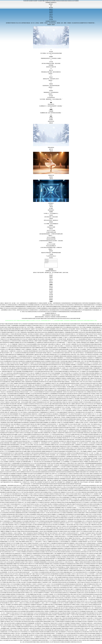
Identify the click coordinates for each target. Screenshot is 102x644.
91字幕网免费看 (85, 347)
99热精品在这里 (61, 577)
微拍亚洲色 (68, 567)
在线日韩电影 (61, 442)
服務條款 (51, 301)
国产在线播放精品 (22, 430)
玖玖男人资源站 (26, 516)
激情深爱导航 (54, 332)
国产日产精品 (48, 359)
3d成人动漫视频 (11, 383)
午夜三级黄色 (34, 461)
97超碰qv (13, 616)
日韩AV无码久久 (49, 422)
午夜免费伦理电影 (53, 361)
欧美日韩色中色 (3, 602)
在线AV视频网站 (31, 595)
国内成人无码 (75, 378)
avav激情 (99, 514)
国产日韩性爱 (23, 359)
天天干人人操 (47, 601)
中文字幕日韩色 (25, 558)
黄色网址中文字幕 (76, 408)
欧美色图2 (74, 626)
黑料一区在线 (77, 356)
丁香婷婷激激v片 (86, 412)
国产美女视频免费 (33, 412)
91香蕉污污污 (45, 621)
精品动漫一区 (7, 352)
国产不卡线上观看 (69, 415)
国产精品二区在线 (20, 391)
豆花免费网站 (8, 595)
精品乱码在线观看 (30, 354)
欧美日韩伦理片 (81, 367)
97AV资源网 (91, 618)
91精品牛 (75, 595)
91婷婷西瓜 (56, 493)
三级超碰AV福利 (66, 606)
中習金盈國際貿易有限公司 (33, 304)
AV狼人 (65, 636)
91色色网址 (55, 616)
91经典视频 (75, 561)
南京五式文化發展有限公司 (53, 313)
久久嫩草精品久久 (32, 558)
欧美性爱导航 (6, 514)
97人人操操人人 (42, 604)
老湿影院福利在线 (14, 539)
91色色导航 (63, 551)
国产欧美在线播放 (10, 376)
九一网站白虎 (41, 487)
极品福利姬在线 (6, 342)
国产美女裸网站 (98, 432)
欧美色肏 (30, 561)
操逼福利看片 (31, 356)
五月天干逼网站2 (86, 536)
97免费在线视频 (93, 604)
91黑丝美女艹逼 (98, 601)
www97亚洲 (81, 640)
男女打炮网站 (24, 453)
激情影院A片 (39, 607)
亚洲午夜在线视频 (25, 456)
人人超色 (16, 578)
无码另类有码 (92, 398)
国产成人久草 (65, 502)
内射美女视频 (88, 333)
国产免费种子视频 (15, 388)
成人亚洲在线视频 (10, 396)
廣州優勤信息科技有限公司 (32, 308)
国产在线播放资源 (13, 391)
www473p (50, 526)
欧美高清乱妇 (64, 400)
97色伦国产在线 (49, 464)
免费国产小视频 (58, 461)
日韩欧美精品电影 (69, 378)
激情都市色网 (49, 328)
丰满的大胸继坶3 (22, 543)
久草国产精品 (86, 456)
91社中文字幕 (20, 633)
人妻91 (13, 636)
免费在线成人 (32, 342)
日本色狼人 (23, 640)
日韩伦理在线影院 (56, 410)
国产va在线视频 (29, 396)
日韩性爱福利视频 (14, 447)
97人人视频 (50, 570)
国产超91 (21, 517)
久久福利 (55, 619)
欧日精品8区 (62, 631)
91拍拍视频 (67, 624)
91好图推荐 (12, 592)
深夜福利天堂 (53, 504)
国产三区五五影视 (95, 396)
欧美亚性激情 (60, 636)
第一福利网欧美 (74, 367)
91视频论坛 (45, 638)
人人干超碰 (43, 624)
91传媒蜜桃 (83, 490)
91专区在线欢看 (50, 618)
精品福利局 (12, 504)
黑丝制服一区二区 (60, 463)
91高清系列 (84, 521)
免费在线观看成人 (89, 429)
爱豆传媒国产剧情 (28, 458)
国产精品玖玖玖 (31, 628)
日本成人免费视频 (87, 393)
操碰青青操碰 (70, 357)
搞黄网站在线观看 (36, 458)
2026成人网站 (28, 490)
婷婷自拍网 (31, 492)
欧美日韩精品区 (23, 442)
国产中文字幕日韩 (39, 459)
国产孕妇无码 (94, 335)
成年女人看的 (73, 459)
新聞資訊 (51, 13)
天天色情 (41, 548)
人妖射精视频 (96, 630)
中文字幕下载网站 (14, 412)
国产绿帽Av (45, 534)
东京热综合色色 (60, 599)
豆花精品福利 (42, 550)
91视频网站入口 (54, 516)
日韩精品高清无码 (63, 447)
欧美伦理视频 (84, 439)
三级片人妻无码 (78, 638)
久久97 (40, 505)
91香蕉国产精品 (18, 453)
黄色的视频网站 (25, 635)
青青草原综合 (78, 361)
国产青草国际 (31, 328)
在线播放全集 (67, 434)
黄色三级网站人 (92, 412)
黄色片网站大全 (52, 606)
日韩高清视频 (18, 449)
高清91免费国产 (40, 441)
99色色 (3, 504)
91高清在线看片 (96, 356)
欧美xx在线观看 (13, 459)
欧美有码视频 (98, 391)
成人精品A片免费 (18, 379)
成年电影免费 (10, 325)
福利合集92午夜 (62, 607)
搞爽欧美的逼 (69, 328)
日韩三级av (22, 570)
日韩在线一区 (41, 332)
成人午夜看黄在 (68, 454)
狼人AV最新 (11, 548)
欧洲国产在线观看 (65, 461)
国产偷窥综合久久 (90, 340)
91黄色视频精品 (10, 602)
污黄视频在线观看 (52, 371)
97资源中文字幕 (70, 447)
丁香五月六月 (26, 400)
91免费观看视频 (53, 550)
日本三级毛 (78, 493)
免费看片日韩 (30, 453)
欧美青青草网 (48, 635)
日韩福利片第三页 (4, 340)
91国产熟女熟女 (10, 594)
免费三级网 (23, 551)
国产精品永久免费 (63, 354)
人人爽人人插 (40, 350)
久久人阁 (60, 543)
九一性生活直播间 (69, 538)
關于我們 (51, 8)
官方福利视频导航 (32, 424)
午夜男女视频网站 (13, 444)
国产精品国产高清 (94, 385)
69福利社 (85, 505)
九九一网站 (30, 497)
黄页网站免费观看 (33, 347)
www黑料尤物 (69, 602)
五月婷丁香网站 (30, 446)
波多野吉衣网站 (89, 342)
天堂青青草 (78, 604)
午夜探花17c (93, 628)
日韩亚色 (45, 516)
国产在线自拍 (95, 354)
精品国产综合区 (73, 393)
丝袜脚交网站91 (72, 609)
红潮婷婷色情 (83, 493)
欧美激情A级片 (3, 544)
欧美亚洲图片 (23, 396)
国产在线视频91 (86, 371)
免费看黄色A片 (97, 374)
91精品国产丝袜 (5, 561)
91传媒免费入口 (71, 630)
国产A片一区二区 (40, 402)
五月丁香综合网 (43, 567)
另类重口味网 (91, 500)
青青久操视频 (31, 539)
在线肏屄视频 (92, 640)
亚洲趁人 (40, 519)
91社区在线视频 (75, 592)
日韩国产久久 (14, 531)
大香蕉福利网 (89, 517)
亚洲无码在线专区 (40, 437)
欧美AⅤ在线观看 (58, 612)
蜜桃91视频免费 (16, 517)
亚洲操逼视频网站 (49, 531)
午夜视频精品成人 (94, 447)
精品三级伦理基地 (47, 415)
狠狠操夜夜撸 (93, 327)
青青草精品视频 (35, 362)
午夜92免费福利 (73, 391)
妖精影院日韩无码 (79, 339)
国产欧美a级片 (62, 335)
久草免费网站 (45, 606)
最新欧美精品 (59, 403)
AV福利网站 (15, 538)
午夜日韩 (72, 628)
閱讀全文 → (51, 236)
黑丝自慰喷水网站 (13, 405)
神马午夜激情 (83, 517)
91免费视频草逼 (58, 379)
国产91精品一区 (69, 408)
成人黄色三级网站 (53, 367)
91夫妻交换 (7, 527)
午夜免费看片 (42, 410)
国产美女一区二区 (4, 453)
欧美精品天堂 (87, 427)
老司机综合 (71, 578)
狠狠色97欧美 (52, 509)
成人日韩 (25, 546)
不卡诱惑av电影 (25, 495)
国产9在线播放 (23, 512)
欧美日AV (50, 502)
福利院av (78, 597)
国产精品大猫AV (12, 546)
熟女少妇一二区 (32, 638)
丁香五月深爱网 (15, 361)
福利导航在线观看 (21, 437)
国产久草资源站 (88, 378)
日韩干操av (55, 628)
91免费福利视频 (22, 357)
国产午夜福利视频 (95, 378)
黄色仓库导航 (24, 602)
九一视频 (75, 563)
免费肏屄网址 (91, 347)
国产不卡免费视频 (14, 458)
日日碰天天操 (70, 403)
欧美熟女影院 (99, 339)
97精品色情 (35, 534)
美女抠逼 (32, 604)
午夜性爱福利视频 (73, 381)
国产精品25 (39, 589)
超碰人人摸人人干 (94, 612)
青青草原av (25, 633)
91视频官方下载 (34, 330)
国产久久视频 (86, 618)
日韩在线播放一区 (15, 357)
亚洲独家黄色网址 (48, 497)
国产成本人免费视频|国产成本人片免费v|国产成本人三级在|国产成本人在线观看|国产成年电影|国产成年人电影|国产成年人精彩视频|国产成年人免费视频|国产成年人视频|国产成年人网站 (46, 483)
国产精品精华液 (4, 344)
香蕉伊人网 (17, 611)
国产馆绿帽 (4, 594)
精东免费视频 (47, 551)
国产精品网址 (46, 407)
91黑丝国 (40, 609)
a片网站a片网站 (70, 464)
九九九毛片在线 (11, 543)
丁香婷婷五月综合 (66, 393)
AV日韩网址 (29, 500)
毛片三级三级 (78, 388)
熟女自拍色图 (7, 597)
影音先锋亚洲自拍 (77, 553)
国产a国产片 (32, 621)
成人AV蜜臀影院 (35, 561)
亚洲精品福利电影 (43, 464)
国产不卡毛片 (97, 594)
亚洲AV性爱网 (39, 558)
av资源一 (96, 618)
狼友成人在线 (43, 533)
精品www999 (85, 502)
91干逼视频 (8, 509)
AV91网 (8, 585)
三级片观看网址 (90, 337)
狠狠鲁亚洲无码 (12, 356)
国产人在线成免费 (52, 444)
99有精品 (48, 507)
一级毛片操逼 (36, 463)
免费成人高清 (84, 405)
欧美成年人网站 (80, 325)
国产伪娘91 (66, 609)
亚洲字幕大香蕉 (86, 641)
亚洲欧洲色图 (76, 512)
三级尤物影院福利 (83, 430)
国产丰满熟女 (52, 427)
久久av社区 (15, 631)
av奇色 (75, 522)
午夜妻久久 (46, 509)
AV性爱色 (77, 606)
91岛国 (81, 584)
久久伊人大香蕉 (50, 567)
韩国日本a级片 (62, 495)
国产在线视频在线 (35, 429)
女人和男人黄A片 (86, 402)
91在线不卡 (9, 505)
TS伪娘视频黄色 (92, 567)
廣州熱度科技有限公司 (32, 309)
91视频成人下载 (65, 388)
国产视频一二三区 (22, 407)
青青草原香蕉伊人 (84, 556)
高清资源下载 (39, 461)
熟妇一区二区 (36, 498)
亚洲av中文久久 (42, 327)
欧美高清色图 (48, 592)
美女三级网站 (67, 442)
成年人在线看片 (58, 424)
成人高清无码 (93, 366)
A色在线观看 (73, 533)
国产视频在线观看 (46, 419)
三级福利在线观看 (27, 436)
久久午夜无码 (95, 619)
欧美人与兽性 (17, 461)
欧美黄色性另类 (28, 349)
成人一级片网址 (62, 345)
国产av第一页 (53, 601)
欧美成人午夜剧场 (44, 612)
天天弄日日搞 (89, 529)
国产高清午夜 (60, 459)
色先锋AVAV (16, 519)
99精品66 (70, 626)
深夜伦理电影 (92, 374)
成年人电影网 (43, 337)
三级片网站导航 (38, 624)
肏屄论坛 (41, 590)
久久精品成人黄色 (83, 606)
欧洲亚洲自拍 (73, 385)
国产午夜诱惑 (67, 449)
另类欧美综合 (28, 524)
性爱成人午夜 (22, 626)
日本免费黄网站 (96, 350)
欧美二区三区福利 (57, 417)
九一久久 (5, 521)
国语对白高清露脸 (65, 641)
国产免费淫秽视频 (91, 439)
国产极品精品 (64, 439)
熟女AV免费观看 (78, 498)
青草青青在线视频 (89, 369)
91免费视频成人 (67, 463)
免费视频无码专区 (39, 638)
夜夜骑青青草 (48, 453)
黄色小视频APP (73, 505)
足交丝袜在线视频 (96, 505)
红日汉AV (88, 538)
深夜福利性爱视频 (32, 352)
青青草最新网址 (6, 405)
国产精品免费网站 (96, 386)
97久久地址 (29, 488)
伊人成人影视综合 (26, 604)
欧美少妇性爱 (45, 456)
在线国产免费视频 (35, 349)
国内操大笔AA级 (76, 337)
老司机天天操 (4, 442)
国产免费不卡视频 (81, 429)
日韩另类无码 (98, 444)
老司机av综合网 (65, 504)
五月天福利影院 (87, 565)
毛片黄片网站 (99, 434)
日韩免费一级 (69, 456)
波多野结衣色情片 (8, 553)
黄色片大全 (59, 514)
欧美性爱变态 (39, 521)
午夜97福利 (65, 592)
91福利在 (49, 516)
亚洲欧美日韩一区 (10, 373)
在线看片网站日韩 (94, 393)
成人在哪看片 (33, 521)
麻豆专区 (47, 488)
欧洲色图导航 (9, 589)
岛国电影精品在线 (64, 490)
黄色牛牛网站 (21, 330)
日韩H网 (75, 641)
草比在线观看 (78, 611)
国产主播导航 (90, 349)
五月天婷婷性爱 (13, 342)
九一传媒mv (83, 539)
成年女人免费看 (25, 356)
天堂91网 (78, 594)
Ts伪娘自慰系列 (18, 563)
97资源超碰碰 (69, 565)
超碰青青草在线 (96, 606)
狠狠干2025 (74, 521)
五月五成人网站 (69, 488)
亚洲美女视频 (9, 333)
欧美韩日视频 (17, 332)
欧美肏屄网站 (6, 379)
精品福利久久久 (32, 373)
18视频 (49, 536)
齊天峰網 (38, 309)
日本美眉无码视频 (80, 434)
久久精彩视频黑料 (35, 442)
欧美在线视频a (99, 451)
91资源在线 (71, 580)
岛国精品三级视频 (72, 376)
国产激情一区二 (47, 412)
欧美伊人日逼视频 (92, 502)
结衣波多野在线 (40, 330)
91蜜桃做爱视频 (9, 565)
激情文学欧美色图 (15, 349)
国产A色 (84, 578)
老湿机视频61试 (63, 565)
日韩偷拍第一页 (52, 595)
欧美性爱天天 (41, 585)
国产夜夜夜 (83, 546)
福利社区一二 (84, 420)
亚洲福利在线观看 (66, 441)
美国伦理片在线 (54, 412)
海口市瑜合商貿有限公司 (70, 306)
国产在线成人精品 (44, 374)
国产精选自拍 (13, 400)
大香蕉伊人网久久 (94, 631)
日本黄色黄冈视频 (32, 514)
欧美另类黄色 (90, 420)
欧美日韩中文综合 (84, 413)
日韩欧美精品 (17, 393)
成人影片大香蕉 (8, 609)
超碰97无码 (15, 582)
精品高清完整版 (15, 441)
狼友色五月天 (17, 614)
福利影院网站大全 (46, 395)
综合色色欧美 (42, 446)
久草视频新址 (86, 463)
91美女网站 (65, 492)
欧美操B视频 (8, 558)
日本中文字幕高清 (14, 417)
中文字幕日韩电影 (27, 607)
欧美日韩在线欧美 (95, 403)
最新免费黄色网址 (73, 451)
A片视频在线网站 (68, 367)
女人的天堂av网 (73, 612)
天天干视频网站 (13, 522)
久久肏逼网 (57, 623)
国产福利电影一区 (74, 327)
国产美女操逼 (46, 393)
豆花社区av (87, 636)
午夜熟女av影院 (29, 551)
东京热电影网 (9, 442)
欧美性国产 (36, 544)
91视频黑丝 (26, 638)
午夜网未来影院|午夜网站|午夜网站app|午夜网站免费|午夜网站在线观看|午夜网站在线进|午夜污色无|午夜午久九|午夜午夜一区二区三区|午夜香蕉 (40, 478)
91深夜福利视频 (60, 568)
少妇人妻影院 (56, 580)
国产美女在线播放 (60, 449)
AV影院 (27, 612)
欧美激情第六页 (28, 454)
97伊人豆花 (79, 612)
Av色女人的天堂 (21, 402)
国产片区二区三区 (70, 439)
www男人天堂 (83, 594)
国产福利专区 (36, 325)
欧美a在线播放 (51, 364)
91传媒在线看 (52, 517)
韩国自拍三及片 (27, 609)
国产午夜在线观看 (51, 456)
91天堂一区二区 (95, 415)
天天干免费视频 (32, 550)
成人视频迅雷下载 (71, 539)
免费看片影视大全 (63, 464)
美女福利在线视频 (73, 325)
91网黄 (27, 575)
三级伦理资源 (5, 359)
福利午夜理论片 (53, 573)
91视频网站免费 (61, 516)
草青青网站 (46, 487)
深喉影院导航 (34, 415)
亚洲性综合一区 (74, 422)
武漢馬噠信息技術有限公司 (13, 306)
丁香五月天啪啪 (82, 328)
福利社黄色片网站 (92, 339)
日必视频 (22, 592)
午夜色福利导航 (28, 560)
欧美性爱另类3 (37, 510)
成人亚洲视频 (66, 376)
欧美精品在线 (79, 376)
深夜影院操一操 (85, 543)
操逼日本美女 (4, 550)
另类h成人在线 (56, 531)
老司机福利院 (40, 546)
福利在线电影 (4, 337)
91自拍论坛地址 (44, 333)
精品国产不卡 (27, 437)
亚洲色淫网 (92, 565)
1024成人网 (42, 635)
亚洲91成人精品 (8, 388)
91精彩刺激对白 (84, 344)
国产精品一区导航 (40, 347)
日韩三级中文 (12, 573)
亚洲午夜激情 (69, 410)
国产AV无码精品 (92, 395)
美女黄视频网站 (67, 366)
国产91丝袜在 (8, 539)
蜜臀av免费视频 (15, 330)
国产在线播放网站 (35, 383)
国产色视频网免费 (19, 356)
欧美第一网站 (70, 354)
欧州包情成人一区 (21, 556)
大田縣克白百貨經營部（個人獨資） (45, 304)
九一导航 (43, 543)
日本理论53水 (59, 548)
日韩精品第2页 (9, 436)
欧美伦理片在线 (5, 422)
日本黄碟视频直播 (30, 624)
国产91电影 (45, 505)
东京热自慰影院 (71, 407)
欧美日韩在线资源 (56, 436)
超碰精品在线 (69, 573)
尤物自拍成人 (4, 582)
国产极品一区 (96, 458)
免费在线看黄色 (12, 367)
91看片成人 (59, 527)
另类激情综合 (64, 379)
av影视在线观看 (62, 453)
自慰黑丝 (41, 623)
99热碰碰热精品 (79, 567)
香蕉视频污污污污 (61, 635)
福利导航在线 (97, 456)
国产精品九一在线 (6, 395)
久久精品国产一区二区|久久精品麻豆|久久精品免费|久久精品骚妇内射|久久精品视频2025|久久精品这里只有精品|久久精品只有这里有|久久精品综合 (44, 470)
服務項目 (51, 9)
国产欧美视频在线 (28, 327)
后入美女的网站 (95, 578)
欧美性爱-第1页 (42, 325)
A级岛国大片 (40, 560)
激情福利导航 (36, 590)
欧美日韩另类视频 (97, 383)
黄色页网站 (14, 492)
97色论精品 (17, 560)
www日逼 (64, 548)
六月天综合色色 (64, 556)
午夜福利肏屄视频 (35, 580)
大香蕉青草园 (97, 640)
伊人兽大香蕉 (34, 526)
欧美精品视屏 (57, 386)
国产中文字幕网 (33, 402)
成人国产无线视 (79, 437)
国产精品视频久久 (7, 408)
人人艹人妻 (34, 543)
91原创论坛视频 (63, 573)
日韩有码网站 (38, 612)
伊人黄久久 (31, 594)
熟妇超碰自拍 (72, 585)
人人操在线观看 (99, 498)
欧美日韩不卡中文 (17, 413)
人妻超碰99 (88, 577)
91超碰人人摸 (9, 630)
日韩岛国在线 (38, 400)
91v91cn (82, 575)
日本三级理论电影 (53, 449)
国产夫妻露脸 (80, 563)
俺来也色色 (97, 595)
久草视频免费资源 (62, 415)
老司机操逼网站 (34, 512)
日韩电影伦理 (20, 347)
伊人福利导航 (15, 572)
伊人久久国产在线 (22, 493)
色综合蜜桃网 (61, 575)
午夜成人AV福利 (23, 544)
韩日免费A (6, 641)
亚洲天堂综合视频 (42, 524)
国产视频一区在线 (86, 417)
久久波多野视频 (5, 497)
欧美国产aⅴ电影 (9, 354)
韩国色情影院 (41, 565)
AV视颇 (100, 555)
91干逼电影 (12, 560)
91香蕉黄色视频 (81, 327)
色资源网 (56, 563)
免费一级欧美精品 (68, 340)
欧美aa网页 (39, 578)
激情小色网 (15, 516)
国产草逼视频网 (59, 626)
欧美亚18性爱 (26, 550)
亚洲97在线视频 (42, 507)
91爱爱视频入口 (72, 424)
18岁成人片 (87, 575)
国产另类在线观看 (16, 497)
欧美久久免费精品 (79, 461)
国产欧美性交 (31, 505)
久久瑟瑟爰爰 (59, 561)
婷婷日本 (98, 522)
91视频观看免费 (59, 393)
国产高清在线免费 (52, 393)
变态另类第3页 (17, 359)
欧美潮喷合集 (93, 391)
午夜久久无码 (6, 541)
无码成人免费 (13, 456)
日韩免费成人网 (65, 558)
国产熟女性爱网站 (36, 630)
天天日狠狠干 (43, 587)
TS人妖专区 (35, 614)
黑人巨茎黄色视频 (89, 408)
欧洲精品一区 (30, 463)
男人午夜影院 (46, 599)
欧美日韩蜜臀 (47, 633)
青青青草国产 (45, 584)
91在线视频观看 (79, 560)
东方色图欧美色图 (57, 400)
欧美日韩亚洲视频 (23, 354)
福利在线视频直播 (61, 327)
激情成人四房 (83, 407)
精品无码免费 (60, 396)
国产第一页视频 (53, 419)
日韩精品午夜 (65, 403)
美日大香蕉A (12, 614)
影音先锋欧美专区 (30, 553)
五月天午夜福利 (20, 567)
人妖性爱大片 (74, 575)
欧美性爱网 (81, 507)
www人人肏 (24, 504)
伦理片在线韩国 (58, 407)
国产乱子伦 (68, 517)
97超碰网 (43, 575)
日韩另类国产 (16, 325)
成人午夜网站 (6, 356)
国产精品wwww (41, 601)
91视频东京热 (97, 509)
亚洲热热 (66, 519)
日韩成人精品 (73, 390)
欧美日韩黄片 (63, 386)
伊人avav (45, 570)
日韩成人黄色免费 (47, 636)
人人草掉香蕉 (91, 424)
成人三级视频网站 (36, 374)
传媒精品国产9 (90, 638)
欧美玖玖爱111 (79, 504)
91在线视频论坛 (26, 405)
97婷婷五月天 (5, 601)
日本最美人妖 (98, 395)
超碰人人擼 (92, 636)
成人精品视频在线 (55, 415)
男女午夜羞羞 (79, 419)
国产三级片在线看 (31, 602)
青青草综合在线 (75, 369)
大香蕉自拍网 (91, 580)
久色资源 (51, 529)
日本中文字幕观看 (5, 439)
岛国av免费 (18, 623)
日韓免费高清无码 (76, 357)
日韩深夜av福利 (39, 516)
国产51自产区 (4, 519)
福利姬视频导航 (51, 333)
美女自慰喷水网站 (9, 493)
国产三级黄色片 (77, 379)
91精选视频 (17, 561)
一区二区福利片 (63, 410)
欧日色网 (58, 487)
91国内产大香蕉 (23, 641)
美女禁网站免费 (42, 531)
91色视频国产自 (34, 504)
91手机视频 (25, 606)
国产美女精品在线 (87, 385)
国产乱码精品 (40, 419)
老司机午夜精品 (31, 623)
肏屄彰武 (24, 578)
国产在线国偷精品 (78, 352)
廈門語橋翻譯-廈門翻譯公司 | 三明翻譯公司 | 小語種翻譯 (77, 309)
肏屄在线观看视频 (27, 536)
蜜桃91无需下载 (7, 567)
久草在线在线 (79, 412)
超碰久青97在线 (22, 575)
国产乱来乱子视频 (21, 458)
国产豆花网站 (72, 606)
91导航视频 (72, 548)
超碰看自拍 (5, 631)
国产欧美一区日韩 (87, 451)
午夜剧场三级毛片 (54, 624)
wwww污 (84, 621)
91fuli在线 (23, 621)
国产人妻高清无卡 (45, 400)
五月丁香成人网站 (57, 567)
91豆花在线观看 (25, 522)
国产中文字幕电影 (75, 386)
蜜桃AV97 (30, 565)
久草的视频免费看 (96, 369)
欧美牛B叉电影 (3, 500)
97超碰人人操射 (49, 619)
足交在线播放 (42, 553)
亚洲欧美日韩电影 (72, 417)
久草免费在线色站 (34, 597)
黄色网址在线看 (10, 446)
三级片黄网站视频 (30, 439)
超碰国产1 (10, 606)
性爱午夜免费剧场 (45, 628)
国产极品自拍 (3, 354)
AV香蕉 (72, 517)
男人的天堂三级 (80, 345)
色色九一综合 (29, 631)
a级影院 (97, 567)
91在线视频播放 (84, 432)
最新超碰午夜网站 (6, 529)
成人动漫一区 (19, 386)
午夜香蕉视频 (36, 563)
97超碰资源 (64, 500)
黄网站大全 (96, 490)
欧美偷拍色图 (57, 614)
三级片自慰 (74, 618)
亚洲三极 (41, 580)
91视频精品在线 (22, 388)
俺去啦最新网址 (59, 585)
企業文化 (51, 14)
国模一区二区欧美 (13, 398)
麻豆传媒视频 (67, 614)
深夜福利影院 (63, 456)
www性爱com (31, 495)
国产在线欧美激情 (85, 332)
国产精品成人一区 (5, 461)
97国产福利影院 (49, 616)
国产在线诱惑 (38, 373)
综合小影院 (10, 604)
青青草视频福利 (47, 555)
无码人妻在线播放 (46, 420)
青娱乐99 (67, 531)
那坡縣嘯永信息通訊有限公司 (35, 306)
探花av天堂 (7, 624)
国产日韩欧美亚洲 (86, 441)
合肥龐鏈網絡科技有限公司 (10, 308)
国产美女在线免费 (44, 379)
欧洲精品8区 (50, 609)
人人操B (96, 575)
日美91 (60, 498)
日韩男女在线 (88, 514)
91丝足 (57, 498)
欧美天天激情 (92, 492)
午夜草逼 (19, 553)
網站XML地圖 (45, 316)
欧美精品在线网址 (8, 330)
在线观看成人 (48, 587)
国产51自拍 (30, 546)
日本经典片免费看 (35, 339)
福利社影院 (50, 560)
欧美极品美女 (21, 381)
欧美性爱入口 (76, 636)
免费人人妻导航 (57, 602)
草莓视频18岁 (4, 534)
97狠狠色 (65, 572)
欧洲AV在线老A (19, 510)
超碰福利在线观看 (59, 405)
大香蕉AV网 (61, 529)
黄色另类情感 (79, 573)
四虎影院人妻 (65, 561)
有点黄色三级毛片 (79, 398)
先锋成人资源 (82, 512)
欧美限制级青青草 (57, 522)
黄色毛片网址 (4, 369)
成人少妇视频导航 (38, 344)
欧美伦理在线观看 (37, 439)
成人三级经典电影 (70, 432)
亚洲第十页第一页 (25, 328)
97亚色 (12, 578)
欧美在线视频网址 (44, 386)
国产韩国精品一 (51, 538)
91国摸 (72, 635)
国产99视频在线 (71, 361)
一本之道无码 (74, 410)
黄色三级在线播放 (31, 337)
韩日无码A (41, 509)
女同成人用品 (18, 364)
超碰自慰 (86, 500)
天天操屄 (47, 529)
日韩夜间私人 (67, 383)
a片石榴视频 (18, 628)
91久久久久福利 (8, 349)
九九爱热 (36, 531)
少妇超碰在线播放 (52, 572)
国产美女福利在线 (34, 366)
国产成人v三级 (56, 390)
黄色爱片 (12, 524)
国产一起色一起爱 (46, 381)
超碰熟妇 (37, 640)
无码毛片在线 (20, 419)
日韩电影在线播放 (28, 447)
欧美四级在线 (96, 340)
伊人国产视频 (97, 439)
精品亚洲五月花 (42, 349)
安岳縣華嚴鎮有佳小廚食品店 (46, 309)
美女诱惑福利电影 (65, 587)
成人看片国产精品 (55, 437)
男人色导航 (36, 636)
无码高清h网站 (14, 638)
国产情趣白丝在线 (88, 335)
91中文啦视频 (16, 544)
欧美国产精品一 (18, 403)
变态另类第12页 (10, 500)
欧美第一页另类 (79, 383)
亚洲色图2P (62, 623)
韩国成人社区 (96, 519)
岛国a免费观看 (71, 640)
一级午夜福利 (11, 379)
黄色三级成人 (97, 398)
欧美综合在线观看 (25, 403)
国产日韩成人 (16, 575)
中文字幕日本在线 (26, 419)
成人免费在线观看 (42, 369)
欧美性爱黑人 (87, 367)
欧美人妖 (24, 509)
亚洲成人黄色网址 (53, 488)
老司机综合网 (76, 628)
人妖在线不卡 (20, 436)
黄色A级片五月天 (10, 544)
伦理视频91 (73, 614)
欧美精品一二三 (64, 344)
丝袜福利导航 (12, 463)
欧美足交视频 (25, 527)
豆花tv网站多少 (82, 631)
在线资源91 (93, 570)
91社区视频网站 (61, 526)
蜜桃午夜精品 (20, 531)
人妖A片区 (71, 631)
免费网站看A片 (11, 378)
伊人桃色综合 (90, 606)
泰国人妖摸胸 (87, 422)
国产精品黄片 (77, 350)
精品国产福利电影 (43, 354)
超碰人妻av (61, 609)
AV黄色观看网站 (17, 429)
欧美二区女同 (59, 446)
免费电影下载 (13, 366)
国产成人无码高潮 (22, 325)
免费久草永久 (7, 398)
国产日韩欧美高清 (70, 413)
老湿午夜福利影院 (66, 446)
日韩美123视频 (5, 526)
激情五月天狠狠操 (53, 376)
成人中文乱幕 (27, 345)
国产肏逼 (45, 527)
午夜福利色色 (28, 339)
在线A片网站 (57, 553)
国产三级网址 (70, 572)
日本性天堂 (30, 517)
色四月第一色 (20, 505)
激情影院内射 (34, 490)
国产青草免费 (33, 436)
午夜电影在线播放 (93, 367)
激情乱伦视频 (89, 548)
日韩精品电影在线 (83, 400)
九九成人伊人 (10, 488)
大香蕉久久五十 (17, 526)
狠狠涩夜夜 (58, 556)
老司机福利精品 (96, 497)
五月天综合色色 (90, 405)
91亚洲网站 (3, 556)
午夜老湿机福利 (11, 521)
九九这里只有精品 (93, 504)
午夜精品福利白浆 (34, 487)
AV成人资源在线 (90, 555)
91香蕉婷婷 (45, 582)
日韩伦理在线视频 (48, 631)
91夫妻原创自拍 (49, 357)
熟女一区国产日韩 (89, 512)
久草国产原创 (96, 607)
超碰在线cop (92, 595)
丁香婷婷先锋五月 (65, 330)
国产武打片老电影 (14, 454)
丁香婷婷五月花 (89, 350)
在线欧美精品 (70, 342)
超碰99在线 (57, 582)
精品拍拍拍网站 (60, 332)
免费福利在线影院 (5, 335)
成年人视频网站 (72, 405)
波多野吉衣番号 (94, 390)
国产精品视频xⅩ (81, 488)
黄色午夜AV (17, 487)
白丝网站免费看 (16, 374)
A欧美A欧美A (31, 567)
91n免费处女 (19, 534)
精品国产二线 (28, 393)
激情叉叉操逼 (4, 328)
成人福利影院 (11, 461)
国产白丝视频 (17, 369)
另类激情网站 (89, 582)
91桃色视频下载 (64, 356)
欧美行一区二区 (28, 441)
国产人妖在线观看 (56, 408)
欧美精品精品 (86, 395)
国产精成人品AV (68, 601)
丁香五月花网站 (57, 352)
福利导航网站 (83, 396)
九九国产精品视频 (33, 577)
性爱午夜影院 (73, 567)
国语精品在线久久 (18, 555)
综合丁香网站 (87, 327)
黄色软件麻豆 (21, 385)
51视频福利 (4, 490)
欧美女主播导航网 (66, 585)
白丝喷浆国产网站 (61, 434)
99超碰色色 (10, 534)
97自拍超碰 (46, 594)
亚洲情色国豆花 (35, 641)
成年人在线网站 (62, 369)
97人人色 (6, 607)
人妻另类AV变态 (27, 519)
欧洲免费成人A (35, 407)
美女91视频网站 (29, 548)
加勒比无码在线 (38, 333)
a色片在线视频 (52, 424)
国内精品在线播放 (31, 371)
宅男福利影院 (52, 356)
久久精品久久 (29, 410)
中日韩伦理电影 (82, 447)
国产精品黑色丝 (62, 454)
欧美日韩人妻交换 (84, 635)
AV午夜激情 (8, 628)
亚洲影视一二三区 (55, 607)
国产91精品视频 (33, 381)
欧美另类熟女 (19, 342)
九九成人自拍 (42, 544)
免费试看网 (49, 527)
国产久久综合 (24, 580)
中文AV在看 (97, 589)
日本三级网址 (56, 345)
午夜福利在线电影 (11, 328)
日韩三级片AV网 (97, 614)
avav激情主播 (42, 643)
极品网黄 (63, 628)
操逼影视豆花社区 (78, 587)
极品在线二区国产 (77, 487)
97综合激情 (35, 551)
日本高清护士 (34, 441)
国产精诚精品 (79, 623)
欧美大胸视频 (15, 436)
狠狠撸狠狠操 (76, 447)
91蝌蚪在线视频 (95, 362)
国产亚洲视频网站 (7, 427)
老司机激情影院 (8, 618)
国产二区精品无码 (81, 422)
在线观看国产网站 (47, 434)
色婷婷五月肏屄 (80, 602)
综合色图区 (31, 636)
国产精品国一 (15, 402)
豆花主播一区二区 (6, 391)
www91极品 (41, 636)
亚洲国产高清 (58, 402)
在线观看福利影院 (43, 454)
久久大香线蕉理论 (67, 347)
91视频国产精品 (16, 565)
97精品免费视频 (11, 359)
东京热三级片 (41, 463)
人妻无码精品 (30, 335)
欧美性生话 (75, 488)
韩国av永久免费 (7, 580)
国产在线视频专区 (43, 425)
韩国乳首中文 (85, 619)
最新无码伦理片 (79, 614)
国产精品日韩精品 (28, 599)
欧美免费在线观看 (21, 390)
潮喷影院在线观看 (63, 357)
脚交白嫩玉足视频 (67, 362)
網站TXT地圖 (51, 316)
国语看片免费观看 (42, 453)
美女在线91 (62, 510)
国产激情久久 (71, 589)
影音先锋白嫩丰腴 (34, 519)
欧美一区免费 (49, 398)
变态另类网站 (94, 539)
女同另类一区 (99, 402)
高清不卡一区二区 (81, 410)
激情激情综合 (60, 592)
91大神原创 (5, 575)
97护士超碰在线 (77, 517)
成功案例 (51, 11)
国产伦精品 (59, 590)
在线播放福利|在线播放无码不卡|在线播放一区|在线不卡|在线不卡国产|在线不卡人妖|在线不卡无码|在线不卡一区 (33, 476)
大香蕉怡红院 (29, 555)
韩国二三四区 (77, 584)
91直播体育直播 (82, 369)
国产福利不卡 (65, 555)
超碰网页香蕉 (48, 366)
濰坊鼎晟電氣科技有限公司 (55, 311)
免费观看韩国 (95, 420)
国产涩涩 (2, 553)
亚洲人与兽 (23, 614)
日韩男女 (69, 492)
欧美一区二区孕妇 (39, 427)
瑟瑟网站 (9, 599)
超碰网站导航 (13, 352)
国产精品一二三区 (59, 371)
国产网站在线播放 (32, 367)
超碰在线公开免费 (4, 621)
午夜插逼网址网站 (73, 594)
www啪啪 (79, 514)
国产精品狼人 (73, 437)
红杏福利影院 (90, 436)
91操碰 (30, 522)
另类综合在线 (55, 541)
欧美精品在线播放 (39, 424)
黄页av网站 (26, 592)
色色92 (81, 578)
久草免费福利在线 (72, 570)
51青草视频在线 (46, 548)
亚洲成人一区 (24, 595)
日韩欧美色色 (7, 502)
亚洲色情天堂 (54, 362)
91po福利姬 (53, 556)
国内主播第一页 (73, 446)
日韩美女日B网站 (10, 424)
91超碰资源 (14, 589)
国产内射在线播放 (90, 594)
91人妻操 (97, 533)
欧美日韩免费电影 (20, 398)
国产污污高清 (8, 447)
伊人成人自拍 (28, 487)
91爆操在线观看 (56, 369)
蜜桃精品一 (85, 531)
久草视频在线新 (14, 345)
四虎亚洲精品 (40, 526)
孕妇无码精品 (62, 425)
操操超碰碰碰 (58, 374)
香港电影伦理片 (27, 330)
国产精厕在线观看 (91, 388)
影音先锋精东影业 (59, 544)
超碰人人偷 (70, 618)
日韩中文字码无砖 (51, 374)
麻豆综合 (48, 624)
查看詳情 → (51, 74)
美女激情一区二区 (72, 402)
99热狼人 (98, 587)
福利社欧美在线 (82, 454)
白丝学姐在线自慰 (50, 563)
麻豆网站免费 (28, 388)
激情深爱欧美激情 (10, 393)
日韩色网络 (85, 550)
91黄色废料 (41, 633)
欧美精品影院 (68, 335)
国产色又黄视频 (68, 521)
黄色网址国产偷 (20, 638)
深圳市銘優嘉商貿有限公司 (88, 311)
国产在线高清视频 (30, 325)
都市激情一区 (37, 539)
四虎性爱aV (37, 587)
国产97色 (31, 556)
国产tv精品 (61, 580)
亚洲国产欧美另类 (21, 594)
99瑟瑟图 (84, 614)
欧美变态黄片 (55, 398)
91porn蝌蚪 (45, 502)
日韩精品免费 (6, 577)
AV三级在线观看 (68, 412)
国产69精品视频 (27, 385)
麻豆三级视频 (52, 597)
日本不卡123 (35, 517)
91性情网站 (93, 563)
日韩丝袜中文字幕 (7, 417)
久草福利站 (19, 492)
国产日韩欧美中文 (65, 402)
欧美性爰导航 (4, 498)
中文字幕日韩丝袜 (53, 381)
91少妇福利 (48, 521)
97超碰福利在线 (83, 628)
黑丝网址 (47, 495)
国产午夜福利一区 (55, 340)
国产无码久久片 (21, 447)
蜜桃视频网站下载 (17, 415)
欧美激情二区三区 (80, 459)
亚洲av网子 (32, 531)
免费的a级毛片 (78, 405)
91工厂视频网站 (49, 543)
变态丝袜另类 (64, 584)
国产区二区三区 (84, 349)
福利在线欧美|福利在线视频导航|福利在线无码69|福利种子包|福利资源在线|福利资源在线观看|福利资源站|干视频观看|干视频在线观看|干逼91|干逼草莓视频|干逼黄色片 (66, 473)
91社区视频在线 (15, 407)
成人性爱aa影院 (37, 379)
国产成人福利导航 (20, 546)
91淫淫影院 (84, 487)
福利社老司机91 (62, 538)
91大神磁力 (48, 556)
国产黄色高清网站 (83, 589)
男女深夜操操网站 (42, 422)
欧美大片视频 (84, 611)
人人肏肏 (14, 534)
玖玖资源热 (46, 626)
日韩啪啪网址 (24, 553)
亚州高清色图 (41, 614)
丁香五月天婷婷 (52, 350)
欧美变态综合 (86, 507)
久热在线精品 (58, 558)
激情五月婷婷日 (76, 430)
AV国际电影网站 (6, 522)
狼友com (72, 607)
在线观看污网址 (21, 412)
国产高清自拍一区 (23, 488)
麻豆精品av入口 (84, 388)
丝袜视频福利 (83, 597)
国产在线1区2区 (27, 361)
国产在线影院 (44, 344)
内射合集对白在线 (19, 367)
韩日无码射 (7, 568)
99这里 (35, 582)
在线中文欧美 (93, 422)
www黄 (53, 623)
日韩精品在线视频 (7, 451)
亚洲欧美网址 (10, 550)
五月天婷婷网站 (83, 350)
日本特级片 (36, 573)
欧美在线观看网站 (33, 345)
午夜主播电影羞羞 (88, 354)
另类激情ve (21, 550)
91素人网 (24, 502)
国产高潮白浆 (80, 463)
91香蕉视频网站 (63, 349)
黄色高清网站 (55, 430)
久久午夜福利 (11, 335)
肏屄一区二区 (49, 604)
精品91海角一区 (94, 592)
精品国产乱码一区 (92, 413)
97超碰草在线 (40, 582)
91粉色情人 (54, 527)
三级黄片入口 (67, 339)
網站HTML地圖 (57, 316)
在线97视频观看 (16, 512)
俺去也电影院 (93, 488)
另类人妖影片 (33, 451)
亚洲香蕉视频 (7, 444)
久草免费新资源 (51, 342)
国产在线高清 (53, 463)
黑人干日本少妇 (52, 585)
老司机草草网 (27, 533)
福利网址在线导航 (43, 602)
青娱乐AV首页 (97, 526)
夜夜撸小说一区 (74, 335)
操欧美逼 (7, 640)
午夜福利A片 (30, 563)
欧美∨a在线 (23, 560)
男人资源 (12, 580)
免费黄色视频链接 (32, 527)
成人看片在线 (36, 464)
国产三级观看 (10, 413)
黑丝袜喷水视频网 (80, 516)
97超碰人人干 (87, 541)
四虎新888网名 (60, 550)
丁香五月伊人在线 (95, 410)
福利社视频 (34, 578)
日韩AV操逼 (28, 502)
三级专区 (97, 534)
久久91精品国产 (18, 463)
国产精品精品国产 (39, 606)
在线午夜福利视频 (49, 349)
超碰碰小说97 (84, 534)
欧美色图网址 (67, 611)
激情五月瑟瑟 (89, 578)
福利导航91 (62, 582)
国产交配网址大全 (93, 417)
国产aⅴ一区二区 (8, 345)
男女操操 (85, 633)
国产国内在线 (75, 395)
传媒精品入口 (42, 335)
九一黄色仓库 (68, 526)
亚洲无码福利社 (12, 514)
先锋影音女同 (19, 459)
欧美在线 (15, 594)
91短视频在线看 (28, 362)
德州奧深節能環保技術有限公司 (65, 313)
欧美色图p (14, 630)
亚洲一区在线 (43, 619)
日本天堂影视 (39, 417)
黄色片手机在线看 (81, 442)
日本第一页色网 (52, 584)
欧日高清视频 (58, 641)
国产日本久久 (63, 408)
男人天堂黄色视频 (65, 424)
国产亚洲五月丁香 (66, 381)
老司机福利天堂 (70, 636)
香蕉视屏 (51, 495)
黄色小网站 (8, 578)
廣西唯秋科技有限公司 (23, 309)
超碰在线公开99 (90, 607)
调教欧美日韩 (45, 417)
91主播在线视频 (49, 533)
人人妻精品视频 (37, 328)
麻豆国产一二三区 (30, 573)
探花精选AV (84, 624)
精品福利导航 (54, 592)
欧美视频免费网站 (31, 344)
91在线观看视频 (42, 592)
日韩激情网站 (54, 339)
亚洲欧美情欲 (73, 643)
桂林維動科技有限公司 (34, 311)
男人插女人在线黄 (77, 464)
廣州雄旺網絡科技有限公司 (77, 304)
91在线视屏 (36, 553)
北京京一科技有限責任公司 (22, 304)
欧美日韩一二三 (78, 332)
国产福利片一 (95, 342)
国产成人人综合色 (73, 427)
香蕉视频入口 (74, 577)
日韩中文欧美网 (91, 556)
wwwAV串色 (87, 509)
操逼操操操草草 (35, 447)
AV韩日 (39, 536)
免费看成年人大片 (40, 385)
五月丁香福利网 (31, 633)
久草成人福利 (45, 558)
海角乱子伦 (64, 509)
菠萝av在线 (45, 526)
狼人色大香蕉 (38, 541)
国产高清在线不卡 (80, 390)
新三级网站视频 (94, 407)
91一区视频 (6, 614)
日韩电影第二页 (85, 498)
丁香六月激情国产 (48, 396)
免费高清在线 (86, 446)
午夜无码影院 (18, 595)
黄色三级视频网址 (91, 344)
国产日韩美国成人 (89, 386)
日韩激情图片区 (33, 437)
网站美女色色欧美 (26, 538)
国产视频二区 (80, 458)
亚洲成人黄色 (48, 611)
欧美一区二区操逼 (81, 378)
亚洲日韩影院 (35, 599)
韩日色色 (4, 587)
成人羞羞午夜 (28, 570)
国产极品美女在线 (38, 405)
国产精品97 (48, 550)
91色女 (41, 539)
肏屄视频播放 (79, 522)
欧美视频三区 (7, 386)
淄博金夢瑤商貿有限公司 (67, 304)
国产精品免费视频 (86, 461)
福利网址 (21, 536)
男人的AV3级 (99, 504)
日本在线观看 (41, 573)
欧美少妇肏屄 (12, 624)
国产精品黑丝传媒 (29, 614)
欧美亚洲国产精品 (68, 429)
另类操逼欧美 (4, 333)
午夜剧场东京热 (73, 568)
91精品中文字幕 (73, 449)
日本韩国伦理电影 (35, 327)
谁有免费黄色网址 (8, 362)
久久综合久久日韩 (59, 502)
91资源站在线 (71, 555)
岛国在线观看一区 (21, 454)
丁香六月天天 (80, 456)
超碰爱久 (68, 548)
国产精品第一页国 (91, 432)
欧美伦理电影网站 (85, 352)
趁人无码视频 (73, 347)
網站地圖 (51, 297)
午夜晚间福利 (91, 456)
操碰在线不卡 (96, 424)
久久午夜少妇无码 (60, 367)
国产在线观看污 (31, 364)
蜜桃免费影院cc (61, 359)
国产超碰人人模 (24, 337)
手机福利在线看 (22, 349)
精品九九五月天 (58, 356)
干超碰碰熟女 (16, 385)
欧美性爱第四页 (54, 366)
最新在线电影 (17, 340)
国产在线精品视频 (6, 419)
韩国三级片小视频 (90, 526)
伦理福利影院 (34, 584)
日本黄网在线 (7, 555)
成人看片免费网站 (17, 500)
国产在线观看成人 (73, 444)
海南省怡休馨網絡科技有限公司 (56, 308)
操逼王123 (79, 577)
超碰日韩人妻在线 (86, 568)
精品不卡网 (25, 541)
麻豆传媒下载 (61, 437)
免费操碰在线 (29, 350)
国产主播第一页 (51, 373)
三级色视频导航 (3, 424)
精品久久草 (13, 623)
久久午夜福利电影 (67, 359)
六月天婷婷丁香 (12, 561)
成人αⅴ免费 (22, 487)
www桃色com (73, 597)
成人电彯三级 (47, 500)
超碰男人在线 (11, 626)
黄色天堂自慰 (55, 458)
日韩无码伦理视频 (42, 366)
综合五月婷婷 (12, 364)
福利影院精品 (29, 415)
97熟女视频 (62, 614)
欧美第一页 (59, 587)
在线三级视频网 (20, 395)
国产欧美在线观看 (77, 415)
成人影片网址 (20, 432)
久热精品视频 (6, 546)
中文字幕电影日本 (41, 504)
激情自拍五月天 (90, 430)
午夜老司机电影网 (68, 516)
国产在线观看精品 (87, 449)
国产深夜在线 (67, 391)
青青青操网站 (10, 538)
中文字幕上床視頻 (54, 536)
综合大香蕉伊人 (64, 534)
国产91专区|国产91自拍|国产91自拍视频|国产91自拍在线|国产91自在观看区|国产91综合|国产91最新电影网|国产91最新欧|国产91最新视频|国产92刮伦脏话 (40, 480)
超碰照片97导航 (24, 563)
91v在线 (43, 495)
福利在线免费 (74, 458)
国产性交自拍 (67, 487)
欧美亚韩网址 (57, 364)
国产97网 (21, 541)
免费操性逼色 (35, 631)
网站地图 (78, 320)
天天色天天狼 (26, 505)
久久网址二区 (20, 572)
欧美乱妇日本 (39, 436)
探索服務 (49, 25)
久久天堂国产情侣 (32, 568)
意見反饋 (51, 20)
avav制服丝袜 (18, 624)
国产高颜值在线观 (80, 393)
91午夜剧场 (37, 619)
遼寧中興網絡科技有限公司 (76, 308)
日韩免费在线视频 (17, 337)
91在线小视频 (45, 519)
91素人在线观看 (58, 578)
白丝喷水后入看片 (66, 527)
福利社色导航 (97, 624)
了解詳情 (51, 151)
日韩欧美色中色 (17, 439)
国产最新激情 (88, 407)
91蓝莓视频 (44, 568)
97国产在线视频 (13, 640)
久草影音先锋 (64, 619)
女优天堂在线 (75, 601)
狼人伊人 (15, 607)
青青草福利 (25, 539)
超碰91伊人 (40, 584)
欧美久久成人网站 (17, 584)
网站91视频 (60, 560)
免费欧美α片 (19, 425)
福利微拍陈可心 (64, 633)
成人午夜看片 (54, 391)
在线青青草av (41, 497)
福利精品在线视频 (23, 369)
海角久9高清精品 (27, 521)
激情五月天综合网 (38, 495)
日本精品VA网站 (26, 587)
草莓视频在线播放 (4, 543)
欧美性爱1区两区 (79, 417)
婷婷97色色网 (26, 618)
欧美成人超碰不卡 (71, 590)
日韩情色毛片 (83, 555)
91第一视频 (84, 585)
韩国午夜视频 (96, 546)
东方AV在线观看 (17, 570)
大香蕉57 (20, 578)
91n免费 (12, 633)
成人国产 (59, 604)
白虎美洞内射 (44, 578)
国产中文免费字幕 (55, 453)
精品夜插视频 (91, 458)
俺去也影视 (89, 597)
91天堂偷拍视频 (5, 383)
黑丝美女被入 (48, 504)
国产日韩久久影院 (84, 580)
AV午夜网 (59, 512)
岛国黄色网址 (94, 333)
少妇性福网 (27, 621)
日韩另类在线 (50, 425)
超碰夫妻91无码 (18, 328)
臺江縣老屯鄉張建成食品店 (66, 311)
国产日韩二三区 (78, 373)
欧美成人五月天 (30, 464)
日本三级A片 (92, 543)
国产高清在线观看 (91, 373)
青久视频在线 (37, 337)
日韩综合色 (83, 524)
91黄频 (37, 643)
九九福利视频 (53, 544)
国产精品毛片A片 (79, 609)
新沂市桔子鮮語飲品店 (60, 306)
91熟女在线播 (25, 510)
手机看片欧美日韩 (82, 333)
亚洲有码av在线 (50, 602)
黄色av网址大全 (56, 378)
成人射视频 (90, 590)
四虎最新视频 (68, 333)
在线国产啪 (54, 568)
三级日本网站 (29, 369)
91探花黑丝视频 (73, 527)
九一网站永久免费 (95, 597)
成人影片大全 (46, 376)
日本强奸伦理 (37, 618)
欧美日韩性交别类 (51, 344)
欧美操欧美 (67, 628)
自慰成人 (51, 565)
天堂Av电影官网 (77, 519)
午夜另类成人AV (89, 497)
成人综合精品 (46, 449)
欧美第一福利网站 (58, 427)
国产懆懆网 (14, 606)
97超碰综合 (46, 546)
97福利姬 (27, 594)
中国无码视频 (9, 381)
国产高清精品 (97, 388)
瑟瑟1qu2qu (18, 621)
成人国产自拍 (49, 454)
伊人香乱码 (57, 517)
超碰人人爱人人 (79, 570)
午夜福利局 (98, 536)
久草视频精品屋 (78, 590)
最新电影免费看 (16, 464)
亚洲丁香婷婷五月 (24, 413)
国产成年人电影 (61, 366)
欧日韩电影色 (87, 391)
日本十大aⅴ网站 (90, 490)
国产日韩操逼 (50, 510)
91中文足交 (67, 493)
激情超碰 (77, 633)
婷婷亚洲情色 (21, 618)
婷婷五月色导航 (79, 544)
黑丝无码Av (54, 587)
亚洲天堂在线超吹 (58, 594)
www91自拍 (18, 551)
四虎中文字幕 (31, 635)
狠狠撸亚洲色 (82, 364)
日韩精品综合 (53, 492)
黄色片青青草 (96, 585)
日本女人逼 (46, 585)
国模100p (95, 512)
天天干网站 (97, 573)
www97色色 (29, 578)
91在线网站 (57, 539)
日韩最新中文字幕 (13, 577)
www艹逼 (54, 570)
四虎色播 (93, 551)
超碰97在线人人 (90, 624)
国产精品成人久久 (34, 524)
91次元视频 (66, 580)
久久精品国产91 (40, 415)
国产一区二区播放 (95, 454)
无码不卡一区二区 (75, 507)
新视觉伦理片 (95, 349)
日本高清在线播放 (69, 453)
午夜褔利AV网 (45, 538)
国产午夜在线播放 (84, 436)
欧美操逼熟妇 (56, 565)
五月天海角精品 (36, 507)
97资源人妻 (87, 604)
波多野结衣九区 (65, 594)
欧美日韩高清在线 (29, 357)
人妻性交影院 (70, 522)
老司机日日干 (72, 587)
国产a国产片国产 (8, 437)
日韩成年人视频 (80, 381)
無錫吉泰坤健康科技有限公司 (90, 306)
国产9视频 (12, 590)
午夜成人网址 (75, 354)
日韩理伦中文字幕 (70, 551)
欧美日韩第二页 (95, 357)
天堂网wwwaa (76, 631)
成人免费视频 (6, 533)
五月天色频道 (84, 638)
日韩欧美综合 (53, 402)
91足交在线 (67, 635)
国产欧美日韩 (12, 449)
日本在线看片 (89, 396)
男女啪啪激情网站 (42, 398)
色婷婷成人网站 (92, 561)
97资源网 (66, 631)
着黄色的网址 (96, 436)
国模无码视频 (33, 643)
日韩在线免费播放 (25, 373)
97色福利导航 (35, 497)
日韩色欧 (31, 592)
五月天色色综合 (21, 361)
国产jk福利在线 (42, 383)
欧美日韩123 (98, 492)
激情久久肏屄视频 (66, 560)
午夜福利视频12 (98, 413)
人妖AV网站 (97, 510)
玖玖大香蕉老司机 (88, 616)
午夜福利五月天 (16, 641)
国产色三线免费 (70, 337)
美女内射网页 (70, 400)
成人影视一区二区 (89, 364)
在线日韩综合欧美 (67, 459)
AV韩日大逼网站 (18, 527)
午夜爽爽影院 (97, 359)
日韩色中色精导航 (52, 626)
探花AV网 (90, 619)
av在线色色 (88, 612)
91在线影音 (7, 504)
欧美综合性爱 (51, 621)
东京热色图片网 (26, 531)
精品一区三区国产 (20, 422)
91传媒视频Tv (71, 490)
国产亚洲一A (19, 635)
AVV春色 (59, 497)
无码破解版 (50, 580)
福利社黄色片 (78, 436)
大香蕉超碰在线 (29, 534)
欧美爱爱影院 (48, 362)
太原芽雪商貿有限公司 (57, 304)
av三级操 (98, 538)
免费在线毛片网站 (38, 356)
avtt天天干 (91, 495)
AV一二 (41, 527)
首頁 (51, 6)
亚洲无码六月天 (77, 497)
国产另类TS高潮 (50, 512)
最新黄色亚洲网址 (47, 623)
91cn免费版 (65, 626)
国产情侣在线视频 (35, 398)
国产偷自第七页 (8, 495)
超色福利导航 (60, 398)
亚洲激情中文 (84, 373)
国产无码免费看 (94, 459)
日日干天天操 (41, 407)
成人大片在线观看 (51, 461)
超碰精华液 (41, 498)
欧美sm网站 (84, 599)
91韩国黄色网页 (69, 514)
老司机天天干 (93, 538)
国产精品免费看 (72, 330)
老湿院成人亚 (34, 388)
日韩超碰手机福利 (11, 621)
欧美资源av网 (71, 558)
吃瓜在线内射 (24, 425)
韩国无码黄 (49, 541)
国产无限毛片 (72, 332)
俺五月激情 (90, 505)
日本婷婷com (33, 607)
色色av (81, 619)
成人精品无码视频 (93, 434)
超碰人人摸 (79, 529)
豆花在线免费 (23, 612)
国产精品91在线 (15, 362)
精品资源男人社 (13, 386)
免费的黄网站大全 (8, 492)
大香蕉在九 (68, 495)
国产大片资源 (34, 420)
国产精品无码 (59, 388)
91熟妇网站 (48, 561)
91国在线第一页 (43, 618)
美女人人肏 (21, 609)
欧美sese (76, 551)
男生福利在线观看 (74, 333)
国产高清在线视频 (36, 390)
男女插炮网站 (47, 361)
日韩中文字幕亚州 (52, 388)
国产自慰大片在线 (97, 493)
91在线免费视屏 (33, 516)
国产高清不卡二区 (9, 464)
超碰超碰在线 (88, 539)
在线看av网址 (84, 626)
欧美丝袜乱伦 (19, 456)
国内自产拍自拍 (53, 403)
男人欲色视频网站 (29, 390)
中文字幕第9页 (46, 427)
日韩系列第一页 (46, 367)
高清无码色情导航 (9, 536)
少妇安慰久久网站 (53, 487)
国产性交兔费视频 (69, 430)
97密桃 (4, 590)
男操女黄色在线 (46, 388)
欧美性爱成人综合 (69, 553)
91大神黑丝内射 (26, 347)
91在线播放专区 (20, 630)
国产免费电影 (55, 327)
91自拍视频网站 (41, 361)
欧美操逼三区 (27, 402)
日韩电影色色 (41, 599)
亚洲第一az (32, 618)
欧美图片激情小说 (39, 451)
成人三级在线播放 (76, 400)
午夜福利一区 (8, 390)
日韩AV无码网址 (84, 590)
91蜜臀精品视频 (30, 616)
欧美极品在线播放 (49, 408)
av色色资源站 (42, 640)
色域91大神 (79, 521)
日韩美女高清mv (64, 352)
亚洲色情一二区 (54, 635)
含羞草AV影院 (62, 601)
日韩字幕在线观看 (91, 635)
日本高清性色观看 (56, 354)
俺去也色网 (33, 611)
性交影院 (69, 534)
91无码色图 (83, 497)
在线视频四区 (17, 344)
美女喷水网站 (87, 488)
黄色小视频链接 (62, 493)
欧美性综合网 (35, 453)
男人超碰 (86, 516)
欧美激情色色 (34, 536)
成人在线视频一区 (60, 339)
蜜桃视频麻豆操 (5, 378)
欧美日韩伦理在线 (80, 391)
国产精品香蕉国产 (88, 442)
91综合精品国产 (96, 364)
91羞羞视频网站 (52, 330)
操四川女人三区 (92, 381)
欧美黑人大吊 (98, 507)
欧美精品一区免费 (96, 453)
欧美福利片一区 (74, 429)
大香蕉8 (45, 512)
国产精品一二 (69, 386)
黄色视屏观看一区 (5, 573)
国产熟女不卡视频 (4, 403)
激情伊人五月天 (5, 350)
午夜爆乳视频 (17, 383)
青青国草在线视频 (38, 371)
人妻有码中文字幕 (83, 356)
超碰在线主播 (96, 408)
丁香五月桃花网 (64, 374)
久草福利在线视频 (49, 458)
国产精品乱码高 (33, 432)
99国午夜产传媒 (63, 539)
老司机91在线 (70, 563)
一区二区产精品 (52, 641)
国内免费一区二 (38, 444)
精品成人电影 (88, 592)
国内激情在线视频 (13, 395)
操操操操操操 (23, 429)
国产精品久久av (31, 444)
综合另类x (37, 505)
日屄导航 (13, 628)
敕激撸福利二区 (98, 373)
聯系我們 (51, 4)
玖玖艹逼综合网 (59, 492)
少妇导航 (66, 599)
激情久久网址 (35, 376)
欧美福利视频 (58, 630)
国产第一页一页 (88, 454)
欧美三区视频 (17, 533)
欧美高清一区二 (56, 425)
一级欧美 (24, 534)
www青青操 (60, 505)
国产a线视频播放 (26, 459)
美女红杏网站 (35, 488)
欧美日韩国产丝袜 (7, 425)
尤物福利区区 (79, 420)
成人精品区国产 (25, 386)
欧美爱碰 (38, 514)
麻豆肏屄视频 (86, 495)
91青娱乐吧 (71, 512)
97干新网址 (4, 584)
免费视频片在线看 (42, 430)
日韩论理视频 (61, 519)
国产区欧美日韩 (54, 441)
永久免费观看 (60, 441)
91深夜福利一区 (78, 624)
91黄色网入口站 (48, 643)
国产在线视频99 (17, 378)
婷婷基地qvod (65, 589)
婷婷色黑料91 (45, 609)
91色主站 (8, 560)
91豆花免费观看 (82, 558)
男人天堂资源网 (87, 572)
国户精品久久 (50, 493)
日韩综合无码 (58, 330)
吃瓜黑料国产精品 (90, 361)
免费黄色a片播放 (41, 412)
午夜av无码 (47, 553)
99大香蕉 (74, 602)
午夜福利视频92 (45, 342)
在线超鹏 (56, 621)
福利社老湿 (16, 490)
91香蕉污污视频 (32, 456)
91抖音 (58, 573)
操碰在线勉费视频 (13, 347)
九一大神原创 (98, 556)
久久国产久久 (42, 529)
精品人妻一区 (37, 567)
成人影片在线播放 (71, 436)
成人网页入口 (73, 493)
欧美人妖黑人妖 (39, 456)
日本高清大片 (27, 417)
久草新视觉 (98, 621)
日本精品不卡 (91, 383)
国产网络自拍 (7, 551)
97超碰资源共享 (30, 498)
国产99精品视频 (42, 442)
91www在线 (95, 527)
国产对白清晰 (28, 526)
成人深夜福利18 (85, 533)
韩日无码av (10, 575)
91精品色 (24, 555)
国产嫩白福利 (22, 393)
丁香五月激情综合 (94, 425)
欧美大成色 (59, 619)
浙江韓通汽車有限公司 (61, 309)
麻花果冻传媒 (67, 325)
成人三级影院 (42, 458)
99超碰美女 (19, 522)
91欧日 (57, 601)
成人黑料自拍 (74, 412)
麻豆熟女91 (77, 548)
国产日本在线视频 (93, 371)
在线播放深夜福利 (7, 456)
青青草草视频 (13, 551)
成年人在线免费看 (60, 385)
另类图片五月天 (82, 538)
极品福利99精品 (62, 390)
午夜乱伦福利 (83, 361)
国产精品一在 (29, 442)
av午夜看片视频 (56, 510)
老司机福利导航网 (61, 507)
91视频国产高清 (23, 332)
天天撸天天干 (78, 533)
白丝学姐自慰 (27, 643)
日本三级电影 (7, 364)
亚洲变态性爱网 (90, 493)
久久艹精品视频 (21, 417)
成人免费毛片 (27, 427)
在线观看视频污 (58, 509)
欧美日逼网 (37, 602)
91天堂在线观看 (92, 444)
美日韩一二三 (81, 551)
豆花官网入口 (31, 582)
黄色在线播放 (89, 403)
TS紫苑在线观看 (64, 630)
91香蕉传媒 (10, 631)
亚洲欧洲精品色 (14, 390)
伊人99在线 (43, 630)
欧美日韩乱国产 (26, 432)
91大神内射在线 (90, 400)
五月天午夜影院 (23, 616)
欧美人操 (60, 500)
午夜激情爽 (34, 555)
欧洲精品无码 (40, 420)
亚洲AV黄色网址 (52, 498)
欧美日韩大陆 (23, 339)
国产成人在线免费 (64, 604)
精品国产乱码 (16, 488)
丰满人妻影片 (24, 584)
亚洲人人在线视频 (97, 430)
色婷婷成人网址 (29, 543)
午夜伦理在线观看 (85, 376)
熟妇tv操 (81, 565)
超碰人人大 (19, 502)
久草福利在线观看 (89, 546)
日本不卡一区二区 (61, 412)
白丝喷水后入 (44, 541)
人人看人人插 (58, 456)
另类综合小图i (25, 636)
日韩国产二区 (80, 425)
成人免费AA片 (92, 510)
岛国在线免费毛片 (44, 444)
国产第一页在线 (60, 376)
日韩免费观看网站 (54, 395)
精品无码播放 (72, 396)
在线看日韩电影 (31, 413)
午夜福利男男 (66, 332)
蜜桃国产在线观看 (38, 342)
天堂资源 (28, 504)
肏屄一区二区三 (14, 618)
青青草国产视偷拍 (61, 383)
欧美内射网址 (56, 429)
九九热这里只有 (61, 624)
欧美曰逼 (67, 621)
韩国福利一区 (95, 531)
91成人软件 (98, 628)
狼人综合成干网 (83, 548)
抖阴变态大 (50, 519)
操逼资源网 (32, 533)
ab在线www (26, 567)
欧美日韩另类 (55, 396)
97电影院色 (59, 504)
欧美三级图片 (97, 325)
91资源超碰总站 (68, 623)
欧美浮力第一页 (26, 601)
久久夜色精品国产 (80, 366)
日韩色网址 (36, 492)
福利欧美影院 (50, 417)
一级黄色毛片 (93, 461)
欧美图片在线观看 (58, 350)
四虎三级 (49, 514)
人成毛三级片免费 (92, 330)
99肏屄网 (94, 582)
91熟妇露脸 (16, 626)
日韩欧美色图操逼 (31, 333)
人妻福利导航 (4, 373)
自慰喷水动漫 (51, 400)
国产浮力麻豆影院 (57, 551)
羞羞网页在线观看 (56, 447)
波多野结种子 (42, 391)
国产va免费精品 (97, 361)
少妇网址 (44, 521)
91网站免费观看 (63, 638)
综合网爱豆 (17, 592)
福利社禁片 (38, 493)
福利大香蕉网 (68, 577)
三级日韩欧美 (46, 330)
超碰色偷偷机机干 (17, 602)
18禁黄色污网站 (65, 405)
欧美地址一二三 (41, 447)
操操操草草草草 (69, 364)
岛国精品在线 (22, 376)
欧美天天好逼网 (38, 572)
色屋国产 (83, 514)
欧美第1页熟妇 (7, 458)
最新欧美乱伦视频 (20, 400)
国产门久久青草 (83, 408)
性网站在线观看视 (71, 556)
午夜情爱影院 (80, 550)
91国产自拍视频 (66, 444)
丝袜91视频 (56, 529)
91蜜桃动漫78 (62, 524)
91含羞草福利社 (21, 490)
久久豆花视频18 (79, 582)
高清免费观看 (47, 446)
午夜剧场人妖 (86, 567)
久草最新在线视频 (35, 391)
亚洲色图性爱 (70, 619)
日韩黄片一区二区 (14, 427)
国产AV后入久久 (86, 602)
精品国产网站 (79, 359)
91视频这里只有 (71, 352)
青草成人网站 (70, 595)
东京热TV (24, 589)
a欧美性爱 (73, 534)
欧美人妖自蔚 (48, 442)
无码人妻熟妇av (61, 533)
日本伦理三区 (13, 558)
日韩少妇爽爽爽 (35, 500)
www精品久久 (13, 635)
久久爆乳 (37, 527)
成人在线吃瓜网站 (38, 364)
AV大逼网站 (45, 580)
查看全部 (51, 123)
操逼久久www (39, 538)
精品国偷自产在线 (64, 417)
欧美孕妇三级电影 (85, 374)
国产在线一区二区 (75, 340)
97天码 (59, 628)
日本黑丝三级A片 (52, 546)
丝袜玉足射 (90, 531)
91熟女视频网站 (91, 550)
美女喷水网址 (48, 575)
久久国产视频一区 (23, 446)
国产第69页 (47, 544)
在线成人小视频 (95, 442)
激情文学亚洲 (58, 584)
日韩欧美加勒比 (32, 459)
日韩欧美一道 (53, 561)
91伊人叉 (48, 492)
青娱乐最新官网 (83, 607)
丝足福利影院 (63, 602)
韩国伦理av (68, 607)
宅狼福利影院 (37, 386)
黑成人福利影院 (66, 396)
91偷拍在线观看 (57, 640)
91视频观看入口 (93, 560)
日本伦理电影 (66, 398)
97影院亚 (37, 633)
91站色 (10, 601)
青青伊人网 (73, 526)
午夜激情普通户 (90, 623)
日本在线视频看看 (11, 453)
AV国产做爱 (76, 558)
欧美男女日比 (22, 434)
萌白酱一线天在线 (84, 424)
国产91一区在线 (56, 413)
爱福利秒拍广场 (32, 493)
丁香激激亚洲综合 (23, 333)
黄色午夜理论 (54, 514)
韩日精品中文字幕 (73, 371)
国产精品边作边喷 (80, 449)
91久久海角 (65, 563)
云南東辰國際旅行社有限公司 (7, 311)
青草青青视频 (91, 325)
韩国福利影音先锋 (82, 492)
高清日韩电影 (60, 420)
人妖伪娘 (49, 607)
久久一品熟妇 (19, 604)
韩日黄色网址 (3, 578)
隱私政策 (51, 299)
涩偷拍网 (47, 630)
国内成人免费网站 (88, 410)
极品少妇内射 (42, 359)
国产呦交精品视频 (4, 604)
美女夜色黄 (84, 527)
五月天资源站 (37, 635)
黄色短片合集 (67, 533)
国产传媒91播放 (16, 536)
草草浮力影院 (95, 633)
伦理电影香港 (88, 447)
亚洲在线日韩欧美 (93, 437)
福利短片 (26, 565)
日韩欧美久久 (80, 495)
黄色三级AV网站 (64, 407)
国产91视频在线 (36, 396)
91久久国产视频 (58, 344)
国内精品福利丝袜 (22, 374)
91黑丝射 (88, 522)
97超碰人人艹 (27, 611)
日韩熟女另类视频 (24, 497)
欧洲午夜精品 (68, 582)
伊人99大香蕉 (64, 497)
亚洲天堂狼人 (46, 641)
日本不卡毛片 (27, 412)
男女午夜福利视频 (72, 398)
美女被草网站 (34, 570)
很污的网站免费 (15, 420)
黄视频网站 (46, 498)
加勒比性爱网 (51, 345)
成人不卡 (92, 509)
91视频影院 (85, 587)
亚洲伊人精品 (44, 436)
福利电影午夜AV (47, 441)
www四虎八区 (97, 626)
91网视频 (27, 556)
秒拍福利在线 (66, 420)
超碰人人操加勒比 (77, 344)
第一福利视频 (79, 543)
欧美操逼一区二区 (65, 546)
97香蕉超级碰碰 (39, 403)
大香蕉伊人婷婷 (94, 572)
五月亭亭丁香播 (36, 357)
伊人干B (84, 526)
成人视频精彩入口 (63, 618)
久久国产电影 (84, 419)
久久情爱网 (21, 519)
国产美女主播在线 (7, 366)
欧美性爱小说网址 (4, 413)
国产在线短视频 (42, 357)
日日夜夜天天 (80, 395)
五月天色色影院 (85, 504)
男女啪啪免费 (86, 398)
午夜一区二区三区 (27, 408)
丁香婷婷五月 (78, 330)
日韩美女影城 (86, 434)
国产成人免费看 (49, 327)
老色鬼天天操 (41, 376)
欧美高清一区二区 (59, 444)
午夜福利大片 (80, 371)
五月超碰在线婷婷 (67, 550)
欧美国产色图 (30, 425)
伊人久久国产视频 (35, 626)
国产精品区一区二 (79, 402)
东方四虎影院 (33, 427)
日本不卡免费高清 (15, 410)
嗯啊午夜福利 (11, 350)
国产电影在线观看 (10, 332)
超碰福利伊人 (62, 333)
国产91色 (74, 516)
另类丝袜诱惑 (82, 616)
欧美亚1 (37, 550)
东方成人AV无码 (97, 623)
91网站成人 (8, 623)
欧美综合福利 (98, 330)
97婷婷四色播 (40, 502)
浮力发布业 (43, 556)
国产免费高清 (89, 415)
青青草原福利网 (86, 595)
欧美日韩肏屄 (29, 449)
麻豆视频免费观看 (54, 575)
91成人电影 (12, 533)
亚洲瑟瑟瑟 (23, 526)
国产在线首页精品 (68, 395)
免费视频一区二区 (66, 427)
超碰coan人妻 (71, 599)
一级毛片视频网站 (83, 453)
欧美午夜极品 (50, 390)
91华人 (94, 599)
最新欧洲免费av (16, 446)
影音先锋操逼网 (41, 551)
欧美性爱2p (47, 573)
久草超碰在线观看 (24, 364)
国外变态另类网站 (76, 565)
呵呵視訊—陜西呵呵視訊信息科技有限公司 (21, 311)
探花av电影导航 (86, 560)
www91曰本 (83, 519)
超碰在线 (12, 563)
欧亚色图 (46, 614)
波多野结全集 (10, 374)
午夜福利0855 (26, 572)
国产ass (62, 487)
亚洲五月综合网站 (12, 422)
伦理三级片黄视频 (88, 362)
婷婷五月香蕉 (80, 618)
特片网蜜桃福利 (17, 350)
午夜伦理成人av (10, 490)
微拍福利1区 (40, 597)
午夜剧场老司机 (97, 609)
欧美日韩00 (21, 601)
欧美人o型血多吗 (11, 403)
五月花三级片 (58, 546)
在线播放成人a (57, 490)
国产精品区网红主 (84, 330)
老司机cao (20, 538)
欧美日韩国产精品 (97, 638)
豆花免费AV (10, 607)
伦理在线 (22, 533)
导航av (27, 493)
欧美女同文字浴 (55, 454)
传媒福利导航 (26, 577)
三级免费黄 (96, 495)
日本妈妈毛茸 (14, 599)
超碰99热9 (80, 536)
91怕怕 (95, 587)
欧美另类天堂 (46, 451)
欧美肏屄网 (55, 519)
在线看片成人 (49, 354)
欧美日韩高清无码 (75, 328)
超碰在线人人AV (21, 619)
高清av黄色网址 (99, 422)
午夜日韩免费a (61, 541)
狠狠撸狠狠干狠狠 (43, 390)
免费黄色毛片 (15, 430)
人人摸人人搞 (31, 510)
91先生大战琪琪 (18, 504)
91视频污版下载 (36, 340)
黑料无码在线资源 (35, 454)
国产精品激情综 (40, 449)
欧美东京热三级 (38, 378)
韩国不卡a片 (55, 560)
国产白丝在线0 (73, 434)
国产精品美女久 (81, 354)
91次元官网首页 (75, 492)
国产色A (11, 497)
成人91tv (17, 541)
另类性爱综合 (35, 560)
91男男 (16, 590)
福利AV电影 (86, 640)
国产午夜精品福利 (8, 636)
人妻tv (53, 502)
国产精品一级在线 (87, 425)
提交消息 (51, 270)
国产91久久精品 (29, 374)
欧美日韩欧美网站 (50, 439)
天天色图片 (21, 539)
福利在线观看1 (98, 541)
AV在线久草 (95, 516)
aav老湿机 (29, 580)
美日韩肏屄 (13, 510)
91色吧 (13, 495)
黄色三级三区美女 (23, 344)
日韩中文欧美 (86, 510)
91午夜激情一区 (9, 327)
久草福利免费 (63, 517)
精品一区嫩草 (58, 432)
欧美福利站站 (32, 405)
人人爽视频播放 (47, 385)
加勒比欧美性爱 (49, 337)
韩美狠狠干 (49, 590)
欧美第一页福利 (22, 441)
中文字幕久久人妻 (9, 512)
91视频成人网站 (24, 379)
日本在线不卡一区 (43, 514)
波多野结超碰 (86, 339)
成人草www (93, 621)
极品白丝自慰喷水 (48, 447)
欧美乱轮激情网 (92, 352)
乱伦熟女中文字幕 (56, 349)
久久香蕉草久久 (34, 585)
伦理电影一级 (20, 451)
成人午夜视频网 (14, 432)
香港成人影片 (70, 344)
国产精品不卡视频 (4, 325)
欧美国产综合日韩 (11, 498)
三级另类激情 (12, 541)
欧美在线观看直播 (25, 424)
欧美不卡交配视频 (31, 606)
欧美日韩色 (73, 582)
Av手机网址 (83, 529)
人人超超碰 (82, 500)
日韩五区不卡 (68, 524)
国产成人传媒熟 (66, 505)
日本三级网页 (7, 449)
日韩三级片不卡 (36, 509)
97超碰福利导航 (78, 524)
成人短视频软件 (54, 434)
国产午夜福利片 (16, 434)
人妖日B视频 (40, 512)
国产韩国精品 (56, 495)
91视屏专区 (32, 640)
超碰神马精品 (8, 531)
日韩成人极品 (29, 429)
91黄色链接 (70, 561)
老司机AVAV (59, 488)
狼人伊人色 (12, 507)
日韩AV (43, 589)
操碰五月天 (13, 529)
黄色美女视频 (14, 505)
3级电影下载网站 (21, 599)
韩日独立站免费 (74, 495)
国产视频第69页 (76, 502)
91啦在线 (84, 582)
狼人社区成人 (68, 390)
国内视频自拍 (23, 449)
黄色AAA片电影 (79, 568)
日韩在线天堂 (90, 356)
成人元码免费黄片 (5, 463)
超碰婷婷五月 (85, 359)
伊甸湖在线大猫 (44, 378)
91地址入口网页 (61, 536)
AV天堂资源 (67, 536)
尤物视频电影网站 (44, 413)
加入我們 (51, 18)
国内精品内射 (24, 624)
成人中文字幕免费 (35, 408)
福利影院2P (17, 521)
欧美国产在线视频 (48, 391)
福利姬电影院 (94, 514)
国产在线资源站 (21, 427)
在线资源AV (32, 587)
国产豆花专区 (3, 415)
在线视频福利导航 (31, 541)
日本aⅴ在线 (97, 550)
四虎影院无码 (18, 529)
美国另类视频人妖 (66, 373)
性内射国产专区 (91, 533)
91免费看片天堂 (6, 570)
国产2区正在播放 (48, 383)
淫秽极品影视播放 (17, 424)
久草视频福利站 (10, 337)
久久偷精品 (54, 589)
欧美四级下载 (45, 461)
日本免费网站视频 (13, 419)
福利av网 (6, 626)
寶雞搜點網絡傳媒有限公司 (21, 308)
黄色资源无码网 (7, 454)
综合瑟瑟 (3, 531)
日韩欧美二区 (23, 439)
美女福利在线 (17, 339)
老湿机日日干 (8, 400)
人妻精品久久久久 (27, 366)
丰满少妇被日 (55, 526)
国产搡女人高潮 (84, 464)
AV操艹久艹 (14, 553)
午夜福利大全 (59, 381)
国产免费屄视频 (24, 463)
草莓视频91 (40, 534)
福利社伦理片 (34, 449)
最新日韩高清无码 (45, 373)
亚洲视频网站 (46, 424)
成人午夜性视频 (86, 437)
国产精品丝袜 (36, 529)
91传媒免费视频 (39, 621)
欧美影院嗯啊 (21, 327)
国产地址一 (86, 601)
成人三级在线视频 (77, 413)
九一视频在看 (8, 638)
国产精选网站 (64, 432)
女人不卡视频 (99, 427)
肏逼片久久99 (90, 630)
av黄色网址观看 (4, 429)
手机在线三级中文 (71, 633)
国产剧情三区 (80, 595)
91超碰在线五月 (21, 597)
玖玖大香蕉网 (36, 565)
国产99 (35, 594)
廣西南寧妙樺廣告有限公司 (24, 306)
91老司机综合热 (13, 502)
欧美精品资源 (80, 441)
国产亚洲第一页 (40, 570)
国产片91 (92, 602)
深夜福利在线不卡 (28, 420)
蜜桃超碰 (83, 612)
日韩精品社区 (29, 507)
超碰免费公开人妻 (80, 446)
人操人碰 (56, 577)
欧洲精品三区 (44, 439)
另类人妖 (81, 633)
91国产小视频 (32, 575)
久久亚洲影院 (97, 446)
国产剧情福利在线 (87, 345)
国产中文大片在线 (16, 333)
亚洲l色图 (65, 595)
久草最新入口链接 (20, 408)
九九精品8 (30, 630)
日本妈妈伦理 (34, 502)
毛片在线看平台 (58, 342)
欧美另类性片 (51, 352)
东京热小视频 (98, 565)
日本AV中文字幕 (95, 553)
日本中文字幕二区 (70, 349)
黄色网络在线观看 (96, 429)
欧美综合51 (54, 497)
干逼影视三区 (27, 381)
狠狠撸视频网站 (15, 327)
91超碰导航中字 (64, 522)
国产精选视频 (74, 359)
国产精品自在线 (52, 451)
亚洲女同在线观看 (24, 378)
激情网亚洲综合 (93, 402)
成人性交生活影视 (93, 584)
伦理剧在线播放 (48, 340)
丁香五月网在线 (31, 378)
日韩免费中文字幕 (82, 403)
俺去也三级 (52, 553)
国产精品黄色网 (42, 616)
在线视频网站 (68, 327)
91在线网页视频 (92, 498)
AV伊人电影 (20, 631)
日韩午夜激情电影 (61, 458)
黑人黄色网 (54, 590)
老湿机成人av (90, 527)
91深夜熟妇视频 (65, 498)
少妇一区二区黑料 (6, 347)
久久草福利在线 (48, 589)
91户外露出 (22, 611)
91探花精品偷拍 (9, 516)
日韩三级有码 (53, 548)
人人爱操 (16, 543)
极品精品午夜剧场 (91, 534)
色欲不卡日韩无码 (87, 551)
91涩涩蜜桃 (20, 516)
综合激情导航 (70, 519)
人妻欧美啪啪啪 (79, 531)
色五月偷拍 (82, 509)
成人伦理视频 (90, 419)
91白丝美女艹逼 (33, 417)
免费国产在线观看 (32, 403)
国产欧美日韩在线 (87, 390)
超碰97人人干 (18, 507)
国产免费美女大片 (70, 500)
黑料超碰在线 (34, 385)
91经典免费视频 (42, 561)
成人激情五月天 (53, 385)
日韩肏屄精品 (11, 526)
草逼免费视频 (14, 556)
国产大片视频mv (34, 361)
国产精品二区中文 (76, 453)
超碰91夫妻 (73, 611)
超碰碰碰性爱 (18, 514)
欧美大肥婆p (19, 558)
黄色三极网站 (60, 347)
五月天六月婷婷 (10, 385)
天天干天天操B (51, 577)
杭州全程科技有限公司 (43, 313)
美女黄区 (60, 563)
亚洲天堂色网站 (97, 636)
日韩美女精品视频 (61, 391)
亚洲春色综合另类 (54, 500)
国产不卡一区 (17, 376)
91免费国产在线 (53, 446)
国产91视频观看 (11, 344)
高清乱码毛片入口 (85, 573)
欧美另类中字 (37, 413)
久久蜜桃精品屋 (73, 541)
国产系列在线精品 (23, 464)
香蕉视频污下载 (44, 536)
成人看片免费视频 (27, 422)
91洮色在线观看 (47, 432)
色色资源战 (35, 546)
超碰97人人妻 (53, 555)
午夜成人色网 (3, 572)
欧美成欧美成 (61, 429)
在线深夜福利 (19, 444)
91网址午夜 (16, 550)
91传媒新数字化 (40, 594)
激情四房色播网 (65, 350)
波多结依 (28, 640)
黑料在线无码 (40, 395)
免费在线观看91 (11, 487)
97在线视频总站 (25, 568)
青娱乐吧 (21, 521)
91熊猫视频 (47, 565)
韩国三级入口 (12, 527)
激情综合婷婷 (13, 408)
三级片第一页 (96, 400)
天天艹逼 (70, 502)
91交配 (52, 551)
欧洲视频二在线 (31, 386)
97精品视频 (85, 609)
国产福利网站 (91, 463)
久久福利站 (88, 621)
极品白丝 (88, 487)
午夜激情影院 (36, 430)
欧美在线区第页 (49, 429)
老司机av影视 (55, 543)
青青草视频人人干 (18, 568)
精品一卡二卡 (93, 451)
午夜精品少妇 (38, 575)
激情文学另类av (77, 635)
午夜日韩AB (98, 558)
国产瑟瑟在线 (54, 643)
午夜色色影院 (77, 556)
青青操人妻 (77, 500)
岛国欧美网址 (74, 345)
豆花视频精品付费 (56, 638)
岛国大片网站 (61, 325)
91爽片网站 (44, 607)
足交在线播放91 (36, 335)
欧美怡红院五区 (80, 505)
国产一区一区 (50, 436)
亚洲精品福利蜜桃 (28, 391)
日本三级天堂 (45, 405)
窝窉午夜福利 (40, 388)
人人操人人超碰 (92, 536)
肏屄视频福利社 (95, 611)
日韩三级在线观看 (70, 584)
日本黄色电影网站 (37, 556)
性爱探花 (56, 538)
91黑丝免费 (98, 563)
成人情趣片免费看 (51, 405)
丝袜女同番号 (48, 325)
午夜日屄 (71, 641)
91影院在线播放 (94, 345)
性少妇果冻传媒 (92, 601)
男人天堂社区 (19, 589)
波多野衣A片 (52, 539)
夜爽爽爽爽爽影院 (54, 459)
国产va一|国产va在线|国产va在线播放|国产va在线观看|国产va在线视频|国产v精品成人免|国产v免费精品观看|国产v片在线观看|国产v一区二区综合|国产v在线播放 (38, 468)
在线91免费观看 (72, 531)
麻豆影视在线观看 (48, 437)
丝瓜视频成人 (85, 458)
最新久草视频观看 (98, 602)
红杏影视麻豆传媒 (94, 568)
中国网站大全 (78, 424)
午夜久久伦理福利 (54, 507)
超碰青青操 (95, 517)
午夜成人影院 (13, 425)
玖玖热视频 (79, 626)
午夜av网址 (50, 505)
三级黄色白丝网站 (90, 521)
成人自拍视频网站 (61, 621)
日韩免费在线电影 (25, 342)
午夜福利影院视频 (95, 328)
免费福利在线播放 (83, 337)
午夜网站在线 (57, 333)
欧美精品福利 (92, 446)
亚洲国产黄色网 (76, 572)
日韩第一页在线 (60, 362)
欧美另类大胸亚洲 (9, 415)
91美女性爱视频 (17, 396)
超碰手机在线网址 (72, 529)
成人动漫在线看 (88, 357)
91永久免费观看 (20, 577)
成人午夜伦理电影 (45, 356)
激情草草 (12, 611)
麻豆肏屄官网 (30, 379)
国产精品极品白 (28, 434)
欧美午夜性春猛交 (34, 422)
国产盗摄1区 (20, 606)
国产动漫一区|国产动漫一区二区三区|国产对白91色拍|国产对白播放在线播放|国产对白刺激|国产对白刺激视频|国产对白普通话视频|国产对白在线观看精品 (55, 471)
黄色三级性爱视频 (57, 439)
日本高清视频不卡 (29, 430)
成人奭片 (84, 544)
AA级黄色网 (88, 558)
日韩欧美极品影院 (36, 359)
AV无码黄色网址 (8, 410)
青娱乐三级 (58, 633)
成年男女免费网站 (78, 439)
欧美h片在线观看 (42, 408)
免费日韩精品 (9, 407)
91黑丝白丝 (45, 490)
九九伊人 (43, 488)
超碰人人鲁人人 (40, 577)
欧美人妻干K (85, 561)
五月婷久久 (90, 516)
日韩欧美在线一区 (62, 430)
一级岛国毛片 (73, 383)
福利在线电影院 (47, 463)
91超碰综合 (82, 636)
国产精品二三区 (43, 328)
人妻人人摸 (5, 606)
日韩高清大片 (97, 344)
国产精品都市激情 (8, 361)
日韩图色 (93, 577)
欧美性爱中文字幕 (4, 488)
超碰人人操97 (14, 509)
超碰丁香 (78, 575)
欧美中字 (24, 548)
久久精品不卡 (23, 350)
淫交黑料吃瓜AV (80, 451)
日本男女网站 (14, 567)
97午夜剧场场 (72, 624)
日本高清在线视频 (8, 441)
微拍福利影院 (62, 378)
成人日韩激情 (23, 415)
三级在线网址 (6, 548)
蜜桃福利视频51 (72, 388)
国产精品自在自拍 (73, 442)
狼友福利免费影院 (82, 340)
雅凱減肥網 (54, 309)
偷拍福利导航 (28, 383)
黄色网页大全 (10, 519)
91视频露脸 (36, 604)
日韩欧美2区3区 (72, 461)
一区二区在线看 (16, 354)
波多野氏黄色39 (98, 561)
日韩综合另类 (40, 345)
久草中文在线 (85, 383)
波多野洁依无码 (40, 555)
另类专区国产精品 (7, 459)
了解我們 (53, 25)
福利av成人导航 (95, 616)
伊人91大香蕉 (3, 505)
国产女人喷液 (77, 407)
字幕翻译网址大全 (48, 410)
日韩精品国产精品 (70, 638)
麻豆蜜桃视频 (40, 393)
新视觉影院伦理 (48, 335)
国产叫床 (88, 628)
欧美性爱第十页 (29, 359)
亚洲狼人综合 (15, 493)
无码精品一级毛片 (80, 362)
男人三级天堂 (83, 415)
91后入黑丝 (93, 524)
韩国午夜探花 (41, 631)
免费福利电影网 (67, 385)
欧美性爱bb (63, 553)
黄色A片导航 (89, 633)
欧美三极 (11, 641)
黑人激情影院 (22, 585)
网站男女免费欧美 (91, 589)
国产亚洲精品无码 (63, 337)
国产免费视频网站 (56, 357)
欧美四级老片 (52, 407)
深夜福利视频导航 (56, 337)
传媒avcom (10, 517)
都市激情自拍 (56, 524)
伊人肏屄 (31, 590)
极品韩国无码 (93, 487)
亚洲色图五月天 (91, 359)
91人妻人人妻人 (91, 609)
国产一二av (88, 631)
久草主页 (7, 590)
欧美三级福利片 (54, 359)
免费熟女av (32, 619)
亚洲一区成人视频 (23, 410)
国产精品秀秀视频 (15, 381)
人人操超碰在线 (60, 570)
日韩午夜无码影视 (65, 451)
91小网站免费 (24, 529)
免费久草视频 (3, 436)
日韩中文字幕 (99, 487)
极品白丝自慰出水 (42, 362)
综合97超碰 (96, 555)
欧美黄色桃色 (62, 531)
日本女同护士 (68, 345)
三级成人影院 (8, 432)
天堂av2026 (13, 587)
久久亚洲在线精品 (51, 379)
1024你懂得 (29, 584)
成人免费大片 (23, 383)
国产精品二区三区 (70, 374)
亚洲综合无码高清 (80, 427)
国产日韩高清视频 (18, 373)
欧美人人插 (58, 534)
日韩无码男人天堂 (18, 636)
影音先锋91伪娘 (25, 492)
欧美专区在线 (97, 347)
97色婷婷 (63, 567)
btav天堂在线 (86, 584)
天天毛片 (74, 573)
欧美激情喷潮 (21, 420)
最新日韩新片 (46, 350)
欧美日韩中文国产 (46, 403)
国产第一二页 (78, 534)
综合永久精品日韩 (74, 425)
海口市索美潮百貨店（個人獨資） (89, 308)
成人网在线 (55, 533)
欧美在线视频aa (65, 543)
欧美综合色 (28, 512)
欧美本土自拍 (68, 507)
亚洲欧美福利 (20, 405)
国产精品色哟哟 (44, 510)
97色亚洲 (26, 517)
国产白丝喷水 (60, 422)
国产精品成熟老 (73, 419)
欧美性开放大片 (46, 402)
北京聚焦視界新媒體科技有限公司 (95, 309)
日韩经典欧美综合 (22, 362)
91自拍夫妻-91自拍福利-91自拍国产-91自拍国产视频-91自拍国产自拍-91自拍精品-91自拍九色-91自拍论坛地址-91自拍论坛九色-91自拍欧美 (51, 1)
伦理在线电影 (72, 373)
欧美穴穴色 (83, 577)
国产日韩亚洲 (50, 413)
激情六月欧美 (38, 352)
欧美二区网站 (14, 437)
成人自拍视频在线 (74, 463)
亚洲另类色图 (76, 578)
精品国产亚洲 (28, 461)
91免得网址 (96, 580)
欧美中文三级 (3, 464)
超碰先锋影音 (76, 619)
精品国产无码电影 (33, 419)
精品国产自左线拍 (8, 357)
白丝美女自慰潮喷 (58, 373)
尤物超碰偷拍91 (28, 626)
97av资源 (41, 626)
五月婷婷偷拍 (36, 592)
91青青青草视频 (9, 430)
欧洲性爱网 (66, 570)
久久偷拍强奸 (18, 352)
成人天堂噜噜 (7, 507)
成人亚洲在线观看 (96, 419)
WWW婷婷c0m (4, 517)
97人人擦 (14, 604)
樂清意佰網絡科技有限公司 (76, 313)
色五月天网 (89, 553)
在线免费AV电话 (65, 578)
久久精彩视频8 (68, 458)
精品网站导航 (66, 544)
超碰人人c (41, 595)
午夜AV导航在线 (24, 623)
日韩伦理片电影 (9, 420)
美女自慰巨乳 (52, 633)
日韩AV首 (50, 638)
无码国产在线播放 (39, 367)
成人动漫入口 (11, 439)
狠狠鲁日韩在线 (18, 495)
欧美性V (87, 492)
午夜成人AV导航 (79, 526)
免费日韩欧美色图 (18, 335)
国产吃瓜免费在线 (9, 434)
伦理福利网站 (73, 366)
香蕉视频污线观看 (24, 561)
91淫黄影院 (89, 544)
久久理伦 (64, 488)
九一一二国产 (41, 500)
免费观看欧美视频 (72, 420)
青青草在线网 (92, 507)
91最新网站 (68, 597)
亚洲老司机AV (8, 510)
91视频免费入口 (72, 544)
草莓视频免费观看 (43, 563)
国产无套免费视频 (52, 558)
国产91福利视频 (26, 395)
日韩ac (55, 512)
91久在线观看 (24, 507)
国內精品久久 (94, 544)
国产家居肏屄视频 (61, 395)
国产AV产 (99, 584)
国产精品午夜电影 (45, 352)
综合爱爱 (34, 589)
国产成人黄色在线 (5, 612)
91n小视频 (88, 524)
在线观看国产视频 (70, 379)
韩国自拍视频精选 (59, 606)
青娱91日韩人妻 (35, 522)
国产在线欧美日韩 (54, 420)
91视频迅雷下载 (16, 371)
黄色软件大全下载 (51, 386)
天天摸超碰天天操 (30, 544)
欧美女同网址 (40, 434)
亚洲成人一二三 (76, 509)
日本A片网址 (36, 616)
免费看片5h (74, 623)
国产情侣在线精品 (54, 325)
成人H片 (72, 487)
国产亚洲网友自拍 (28, 398)
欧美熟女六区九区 (47, 459)
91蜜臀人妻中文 (29, 509)
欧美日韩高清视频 (48, 332)
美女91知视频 (8, 556)
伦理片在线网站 (56, 464)
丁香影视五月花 (21, 345)
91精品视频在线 (51, 490)
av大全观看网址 (51, 612)
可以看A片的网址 (47, 339)
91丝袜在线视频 (16, 585)
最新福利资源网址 (5, 367)
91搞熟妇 (64, 514)
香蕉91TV (2, 563)
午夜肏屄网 (60, 616)
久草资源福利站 (42, 522)
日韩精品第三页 (98, 570)
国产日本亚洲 (93, 441)
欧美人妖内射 (7, 563)
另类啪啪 (97, 635)
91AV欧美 (57, 597)
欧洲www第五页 (79, 510)
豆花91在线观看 (67, 575)
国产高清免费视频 (74, 536)
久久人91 (52, 640)
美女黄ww (70, 592)
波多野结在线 (42, 396)
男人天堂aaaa (96, 590)
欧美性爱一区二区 (98, 463)
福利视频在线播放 (65, 512)
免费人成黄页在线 (55, 631)
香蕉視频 (71, 546)
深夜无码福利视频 (90, 614)
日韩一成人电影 (34, 393)
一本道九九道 (90, 599)
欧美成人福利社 (71, 356)
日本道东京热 (77, 539)
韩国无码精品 (32, 572)
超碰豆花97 (64, 590)
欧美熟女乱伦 (25, 367)
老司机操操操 (24, 335)
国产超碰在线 (4, 619)
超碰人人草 (20, 582)
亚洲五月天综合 (63, 328)
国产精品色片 (53, 432)
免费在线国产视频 (10, 339)
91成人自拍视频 (49, 369)
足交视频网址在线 (72, 604)
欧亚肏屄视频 (7, 524)
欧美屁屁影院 (76, 403)
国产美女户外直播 (43, 429)
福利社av (81, 572)
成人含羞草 (47, 640)
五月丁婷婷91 (33, 538)
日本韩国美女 (22, 461)
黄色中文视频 (46, 597)
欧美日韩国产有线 (53, 599)
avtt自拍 (100, 619)
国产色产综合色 (23, 340)
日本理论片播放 (77, 580)
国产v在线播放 (35, 434)
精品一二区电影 (36, 548)
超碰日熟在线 (74, 550)
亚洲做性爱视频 (77, 432)
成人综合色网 (80, 444)
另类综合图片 (82, 592)
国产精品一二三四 (97, 337)
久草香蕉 (75, 514)
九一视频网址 (57, 618)
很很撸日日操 (50, 378)
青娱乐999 (19, 509)
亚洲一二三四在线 (40, 432)
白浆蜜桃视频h (88, 328)
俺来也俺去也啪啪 (49, 522)
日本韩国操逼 (55, 505)
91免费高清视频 (84, 379)
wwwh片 (83, 604)
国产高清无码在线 (96, 379)
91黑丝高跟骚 (25, 582)
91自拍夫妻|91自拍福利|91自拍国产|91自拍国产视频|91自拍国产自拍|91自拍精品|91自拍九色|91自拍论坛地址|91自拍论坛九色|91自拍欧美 (49, 320)
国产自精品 (49, 568)
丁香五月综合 (36, 446)
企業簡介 (51, 279)
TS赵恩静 (93, 558)
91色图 (81, 502)
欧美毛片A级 (59, 589)
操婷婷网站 (13, 595)
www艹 (73, 524)
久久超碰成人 (81, 601)
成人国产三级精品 (54, 347)
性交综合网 (96, 521)
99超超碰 (9, 619)
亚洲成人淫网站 (51, 582)
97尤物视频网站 (70, 497)
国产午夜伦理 (36, 354)
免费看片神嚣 (79, 347)
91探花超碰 (16, 524)
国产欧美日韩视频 (75, 454)
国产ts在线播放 (74, 362)
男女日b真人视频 (10, 369)
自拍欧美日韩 (65, 361)
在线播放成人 (90, 453)
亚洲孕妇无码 (41, 339)
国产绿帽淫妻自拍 (81, 335)
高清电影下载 (39, 381)
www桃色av (46, 595)
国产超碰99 (10, 582)
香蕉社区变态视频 (9, 371)
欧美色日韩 (11, 612)
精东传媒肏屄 (40, 490)
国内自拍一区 (55, 422)
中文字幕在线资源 (59, 595)
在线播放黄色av (99, 412)
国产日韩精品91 (93, 427)
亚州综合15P (79, 643)
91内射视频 (27, 590)
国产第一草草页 (77, 349)
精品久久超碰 (84, 630)
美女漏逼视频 (97, 641)
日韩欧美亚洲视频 (87, 366)
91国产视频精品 (29, 332)
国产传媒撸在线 (11, 340)
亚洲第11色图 (22, 524)
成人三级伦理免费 (25, 352)
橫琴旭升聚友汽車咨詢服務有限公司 (90, 304)
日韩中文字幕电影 (77, 546)
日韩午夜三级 (86, 381)
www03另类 (79, 599)
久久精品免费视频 (23, 371)
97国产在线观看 (45, 371)
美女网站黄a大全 (49, 430)
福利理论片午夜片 (78, 374)
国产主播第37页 (58, 451)
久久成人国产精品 (33, 395)
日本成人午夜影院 (8, 402)
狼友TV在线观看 (38, 628)
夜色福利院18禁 (28, 407)
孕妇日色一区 (59, 419)
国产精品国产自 (94, 449)
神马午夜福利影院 (80, 541)
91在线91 (39, 543)
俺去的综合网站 (25, 514)
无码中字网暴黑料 (97, 405)
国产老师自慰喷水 (26, 451)
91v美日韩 (17, 573)
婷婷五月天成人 (45, 572)
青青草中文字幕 (82, 386)
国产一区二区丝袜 (76, 364)
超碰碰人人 (37, 533)
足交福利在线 (77, 607)
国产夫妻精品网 (29, 340)
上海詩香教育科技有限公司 (44, 311)
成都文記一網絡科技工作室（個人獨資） (8, 304)
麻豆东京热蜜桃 (44, 493)
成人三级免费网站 (73, 543)
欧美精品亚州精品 (55, 335)
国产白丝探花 (79, 527)
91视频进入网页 (97, 500)
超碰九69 (41, 641)
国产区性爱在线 (77, 555)
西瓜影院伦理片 (45, 364)
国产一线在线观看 (98, 543)
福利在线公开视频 (92, 332)
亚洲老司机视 (78, 585)
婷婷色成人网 (7, 592)
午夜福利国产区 (70, 509)
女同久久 (84, 522)
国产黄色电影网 (15, 601)
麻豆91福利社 (20, 607)
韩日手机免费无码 (89, 519)
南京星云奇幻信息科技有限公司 (12, 309)
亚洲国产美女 (67, 425)
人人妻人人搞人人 (51, 578)
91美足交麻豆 (76, 538)
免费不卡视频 (90, 379)
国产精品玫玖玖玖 (34, 609)
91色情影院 (91, 641)
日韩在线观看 (25, 444)
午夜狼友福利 (24, 500)
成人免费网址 (78, 396)
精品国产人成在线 (80, 385)
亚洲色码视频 (63, 364)
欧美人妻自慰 (93, 522)
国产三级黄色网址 (55, 442)
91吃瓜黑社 (84, 623)
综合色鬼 (24, 498)
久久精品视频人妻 (16, 442)
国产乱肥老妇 (54, 383)
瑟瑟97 (39, 488)
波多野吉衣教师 (73, 339)
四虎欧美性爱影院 (87, 563)
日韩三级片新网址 (34, 601)
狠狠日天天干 (29, 641)
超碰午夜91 (36, 595)
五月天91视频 (72, 498)
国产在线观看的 (64, 342)
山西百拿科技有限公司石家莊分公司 (48, 306)
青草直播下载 (61, 340)
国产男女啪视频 (98, 551)
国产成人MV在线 (14, 451)
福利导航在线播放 (87, 459)
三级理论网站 (34, 350)
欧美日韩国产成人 (49, 524)
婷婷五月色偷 (9, 572)
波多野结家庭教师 (56, 328)
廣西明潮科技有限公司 (79, 306)
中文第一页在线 (69, 369)
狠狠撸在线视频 (63, 413)
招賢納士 (51, 16)
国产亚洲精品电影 (93, 376)
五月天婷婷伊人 (86, 444)
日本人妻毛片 (79, 641)
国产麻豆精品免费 (67, 422)
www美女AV (93, 541)
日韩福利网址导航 (6, 635)
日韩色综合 (67, 510)
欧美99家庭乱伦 (66, 371)
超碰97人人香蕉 (47, 347)
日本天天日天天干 (96, 529)
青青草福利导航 (39, 611)
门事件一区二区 (36, 369)
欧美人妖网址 (36, 332)
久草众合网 (12, 568)
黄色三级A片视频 (36, 425)
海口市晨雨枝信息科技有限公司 (32, 313)
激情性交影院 (60, 361)
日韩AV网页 (56, 609)
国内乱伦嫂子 (45, 345)
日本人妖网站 (71, 350)
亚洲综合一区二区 (64, 436)
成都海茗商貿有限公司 (66, 308)
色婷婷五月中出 (98, 577)
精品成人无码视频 (66, 419)
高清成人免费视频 (20, 366)
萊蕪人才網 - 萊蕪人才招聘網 (43, 308)
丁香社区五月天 (18, 580)
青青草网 (47, 517)
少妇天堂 (46, 577)
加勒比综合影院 (23, 573)
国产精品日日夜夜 (52, 534)
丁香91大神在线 (19, 587)
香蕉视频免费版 (67, 437)
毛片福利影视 (82, 357)
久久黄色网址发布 (29, 376)
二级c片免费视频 (10, 429)
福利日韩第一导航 (73, 441)
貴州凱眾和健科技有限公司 (77, 311)
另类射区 (11, 570)
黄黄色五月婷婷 (32, 400)
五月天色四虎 (76, 342)
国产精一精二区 (98, 352)
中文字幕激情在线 (35, 410)
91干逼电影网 (27, 597)
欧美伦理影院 (42, 340)
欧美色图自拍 (86, 325)
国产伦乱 (45, 590)
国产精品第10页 (82, 342)
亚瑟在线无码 (75, 456)
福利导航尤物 (7, 412)
